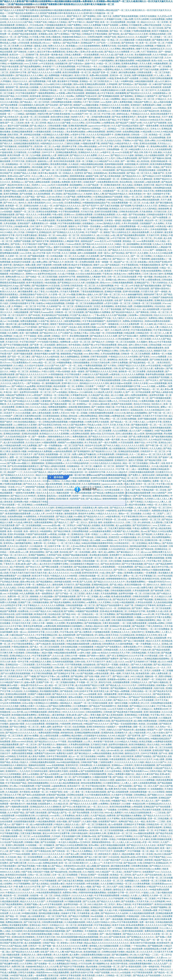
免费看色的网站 (85, 197)
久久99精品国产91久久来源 (107, 161)
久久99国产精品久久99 (41, 611)
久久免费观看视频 (83, 789)
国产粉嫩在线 (90, 454)
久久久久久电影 (118, 28)
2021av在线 (58, 203)
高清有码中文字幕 (37, 632)
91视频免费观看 (49, 443)
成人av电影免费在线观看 (50, 369)
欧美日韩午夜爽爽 (43, 40)
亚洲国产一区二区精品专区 (154, 679)
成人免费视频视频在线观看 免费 (15, 827)
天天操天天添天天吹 (84, 410)
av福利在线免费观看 (63, 451)
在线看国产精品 (8, 138)
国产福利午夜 (66, 105)
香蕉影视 (127, 768)
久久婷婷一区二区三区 (16, 256)
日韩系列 (129, 765)
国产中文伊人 (152, 380)
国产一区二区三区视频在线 (94, 824)
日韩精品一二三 (99, 129)
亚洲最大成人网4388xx (116, 280)
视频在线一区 (151, 676)
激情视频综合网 (53, 383)
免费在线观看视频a (95, 440)
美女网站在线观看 (117, 173)
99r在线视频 (13, 321)
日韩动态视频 (155, 345)
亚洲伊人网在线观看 (15, 845)
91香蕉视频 (144, 715)
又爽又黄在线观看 (111, 623)
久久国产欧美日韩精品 (76, 108)
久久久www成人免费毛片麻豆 (140, 588)
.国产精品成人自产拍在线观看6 (147, 975)
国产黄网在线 (143, 312)
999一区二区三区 (93, 114)
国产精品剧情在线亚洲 (122, 721)
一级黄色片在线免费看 (25, 493)
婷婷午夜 (8, 265)
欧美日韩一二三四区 (156, 822)
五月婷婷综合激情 (40, 771)
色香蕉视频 (130, 164)
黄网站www (31, 274)
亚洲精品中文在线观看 (120, 626)
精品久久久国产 (56, 472)
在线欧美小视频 (19, 451)
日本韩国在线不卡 (20, 570)
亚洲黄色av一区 (84, 404)
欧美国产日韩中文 (133, 872)
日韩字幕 (26, 934)
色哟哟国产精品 (63, 961)
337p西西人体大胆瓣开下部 (51, 410)
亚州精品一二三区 (117, 129)
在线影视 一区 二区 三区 (42, 896)
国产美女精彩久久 (47, 745)
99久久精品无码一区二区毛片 (102, 904)
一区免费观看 (151, 573)
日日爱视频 (98, 789)
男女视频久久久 (38, 440)
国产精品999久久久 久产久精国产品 (56, 333)
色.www (116, 152)
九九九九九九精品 (43, 671)
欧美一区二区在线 (145, 854)
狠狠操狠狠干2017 (34, 961)
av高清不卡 (94, 739)
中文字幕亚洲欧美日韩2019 (134, 517)
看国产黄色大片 (74, 16)
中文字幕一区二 (124, 469)
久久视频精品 (50, 448)
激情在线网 (57, 585)
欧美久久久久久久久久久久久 (126, 87)
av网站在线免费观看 (96, 132)
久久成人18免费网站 (111, 99)
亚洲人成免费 (44, 336)
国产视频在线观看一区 (39, 256)
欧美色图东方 (44, 108)
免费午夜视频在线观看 (143, 75)
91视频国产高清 (54, 750)
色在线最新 (49, 961)
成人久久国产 (136, 431)
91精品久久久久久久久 (107, 514)
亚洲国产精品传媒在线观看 (25, 34)
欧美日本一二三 (17, 55)
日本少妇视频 (115, 561)
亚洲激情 (108, 890)
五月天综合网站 (94, 123)
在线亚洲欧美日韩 (140, 747)
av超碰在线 (132, 389)
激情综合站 (62, 345)
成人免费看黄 (63, 676)
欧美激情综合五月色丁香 (17, 339)
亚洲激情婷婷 (97, 940)
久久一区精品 (100, 928)
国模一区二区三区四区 (144, 727)
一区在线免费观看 (91, 55)
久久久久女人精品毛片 (137, 318)
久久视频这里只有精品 (78, 540)
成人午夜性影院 (17, 567)
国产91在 (163, 753)
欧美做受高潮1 (143, 673)
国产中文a (68, 807)
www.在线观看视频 (158, 383)
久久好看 (54, 967)
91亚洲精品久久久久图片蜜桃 (56, 135)
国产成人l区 (40, 750)
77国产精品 (76, 34)
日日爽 (165, 197)
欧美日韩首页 (164, 363)
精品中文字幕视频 (57, 339)
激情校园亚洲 (71, 514)
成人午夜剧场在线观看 (98, 827)
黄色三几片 (87, 978)
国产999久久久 (11, 203)
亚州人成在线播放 (124, 434)
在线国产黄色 (88, 31)
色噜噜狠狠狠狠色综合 (117, 579)
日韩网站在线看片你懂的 (114, 952)
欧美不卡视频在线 (161, 31)
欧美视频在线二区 (119, 611)
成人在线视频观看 (33, 943)
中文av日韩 (52, 528)
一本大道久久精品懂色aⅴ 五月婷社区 (74, 842)
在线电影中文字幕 (162, 194)
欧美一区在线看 (15, 531)
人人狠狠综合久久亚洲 (159, 777)
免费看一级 (158, 481)
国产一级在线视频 (115, 919)
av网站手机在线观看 (152, 25)
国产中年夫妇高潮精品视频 (43, 641)
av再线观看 (137, 807)
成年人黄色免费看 (41, 537)
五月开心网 (96, 348)
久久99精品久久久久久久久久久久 (70, 700)
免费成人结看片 (28, 706)
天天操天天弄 (12, 342)
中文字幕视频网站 (22, 884)
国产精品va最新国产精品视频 (80, 869)
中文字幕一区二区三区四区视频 (27, 801)
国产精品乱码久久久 (132, 176)
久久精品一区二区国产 (154, 514)
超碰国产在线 (92, 176)
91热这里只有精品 (68, 768)
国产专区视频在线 (9, 146)
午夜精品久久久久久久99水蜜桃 (115, 105)
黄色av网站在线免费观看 (101, 369)
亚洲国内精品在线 (100, 585)
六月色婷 (56, 836)
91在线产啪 (44, 321)
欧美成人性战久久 (20, 762)
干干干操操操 (30, 336)
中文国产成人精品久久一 (82, 315)
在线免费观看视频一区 (130, 226)
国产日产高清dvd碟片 (129, 336)
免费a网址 (5, 244)
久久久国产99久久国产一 (57, 366)
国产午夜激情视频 (100, 209)
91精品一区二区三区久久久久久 (68, 934)
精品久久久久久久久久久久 (96, 49)
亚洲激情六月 (121, 733)
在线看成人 (125, 665)
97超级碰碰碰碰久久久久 (130, 910)
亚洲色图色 (138, 499)
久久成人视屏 (148, 203)
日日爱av (47, 481)
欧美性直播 (146, 244)
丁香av (24, 688)
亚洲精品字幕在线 (48, 90)
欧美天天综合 (113, 635)
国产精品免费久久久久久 (34, 579)
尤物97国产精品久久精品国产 (28, 940)
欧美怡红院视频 (45, 386)
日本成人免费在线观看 (28, 588)
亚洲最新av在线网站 (117, 679)
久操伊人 (32, 52)
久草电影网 (112, 84)
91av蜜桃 (78, 517)
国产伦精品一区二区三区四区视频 (42, 277)
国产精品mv (72, 330)
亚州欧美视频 (43, 297)
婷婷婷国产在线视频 (102, 268)
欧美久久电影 (93, 594)
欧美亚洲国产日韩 (20, 448)
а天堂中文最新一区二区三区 (118, 303)
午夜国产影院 (56, 792)
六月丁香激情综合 (149, 52)
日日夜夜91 (33, 90)
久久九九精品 (156, 448)
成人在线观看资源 (37, 916)
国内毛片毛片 (116, 576)
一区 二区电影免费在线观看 (98, 117)
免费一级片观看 (113, 440)
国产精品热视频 (83, 585)
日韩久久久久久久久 (114, 940)
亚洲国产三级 (25, 602)
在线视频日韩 (62, 64)
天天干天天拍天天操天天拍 (131, 540)
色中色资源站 (75, 345)
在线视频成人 (89, 223)
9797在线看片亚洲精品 (48, 342)
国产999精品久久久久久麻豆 (143, 706)
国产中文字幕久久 (77, 22)
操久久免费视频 (17, 61)
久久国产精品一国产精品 (34, 197)
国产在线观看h (126, 786)
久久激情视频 (106, 961)
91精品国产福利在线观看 (41, 250)
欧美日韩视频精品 (138, 745)
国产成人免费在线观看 (140, 437)
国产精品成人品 (114, 685)
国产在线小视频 (92, 676)
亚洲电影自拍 (124, 608)
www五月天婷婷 (115, 709)
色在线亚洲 (75, 448)
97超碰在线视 (7, 152)
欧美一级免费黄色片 (45, 594)
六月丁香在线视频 (113, 309)
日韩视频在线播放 (41, 602)
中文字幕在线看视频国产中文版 (96, 318)
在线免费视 (162, 170)
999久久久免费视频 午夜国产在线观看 (101, 25)
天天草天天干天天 (135, 798)
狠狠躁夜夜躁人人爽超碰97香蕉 (65, 241)
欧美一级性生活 (31, 531)
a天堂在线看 (24, 43)
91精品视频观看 (127, 602)
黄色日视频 (104, 416)
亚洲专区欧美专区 (90, 573)
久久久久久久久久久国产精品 (159, 925)
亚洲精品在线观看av (55, 463)
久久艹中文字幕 (62, 431)
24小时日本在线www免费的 (148, 869)
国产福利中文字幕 (41, 241)
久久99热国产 (7, 416)
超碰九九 (51, 440)
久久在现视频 (101, 549)
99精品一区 (120, 244)
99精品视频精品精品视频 (92, 164)
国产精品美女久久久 (132, 309)
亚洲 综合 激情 (96, 522)
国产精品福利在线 (59, 872)
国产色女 (116, 117)
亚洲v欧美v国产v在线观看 (127, 78)
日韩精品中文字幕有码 (138, 448)
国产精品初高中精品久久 (117, 194)
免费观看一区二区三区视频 (154, 881)
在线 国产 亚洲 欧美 (124, 300)
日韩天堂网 (85, 641)
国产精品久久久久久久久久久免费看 (45, 72)
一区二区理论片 (69, 525)
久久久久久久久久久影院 (133, 446)
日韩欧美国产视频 (89, 762)
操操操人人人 (98, 641)
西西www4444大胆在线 (23, 742)
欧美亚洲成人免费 (124, 306)
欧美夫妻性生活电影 (61, 117)
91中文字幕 (152, 443)
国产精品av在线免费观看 (67, 928)
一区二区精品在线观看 (18, 970)
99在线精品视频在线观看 (35, 111)
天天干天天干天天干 (103, 851)
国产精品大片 (99, 342)
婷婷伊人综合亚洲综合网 (67, 848)
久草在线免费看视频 (66, 67)
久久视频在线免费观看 (57, 697)
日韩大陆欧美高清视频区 (123, 620)
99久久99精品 (7, 232)
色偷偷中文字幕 (69, 913)
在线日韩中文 (138, 632)
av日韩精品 (10, 756)
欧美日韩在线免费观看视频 (51, 759)
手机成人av (112, 786)
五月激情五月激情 (99, 745)
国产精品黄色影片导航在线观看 (128, 712)
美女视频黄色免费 (143, 55)
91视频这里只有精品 (40, 502)
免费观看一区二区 (63, 777)
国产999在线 (34, 315)
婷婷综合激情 (48, 798)
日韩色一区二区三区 (160, 312)
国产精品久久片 (57, 262)
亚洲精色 (42, 496)
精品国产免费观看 (9, 611)
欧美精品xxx (18, 182)
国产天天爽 (98, 167)
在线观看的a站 (101, 173)
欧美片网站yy (155, 543)
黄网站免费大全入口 (15, 277)
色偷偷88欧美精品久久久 (134, 561)
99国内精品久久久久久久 (52, 144)
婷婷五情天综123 (8, 679)
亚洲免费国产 (120, 851)
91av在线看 (76, 573)
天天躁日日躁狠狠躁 (91, 40)
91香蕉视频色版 (56, 374)
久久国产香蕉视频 (53, 730)
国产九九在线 (86, 582)
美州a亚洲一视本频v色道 (51, 55)
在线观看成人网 (90, 508)
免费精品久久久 (44, 585)
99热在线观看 (44, 830)
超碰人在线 (104, 398)
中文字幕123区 (109, 114)
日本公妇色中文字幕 (84, 691)
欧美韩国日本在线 (151, 579)
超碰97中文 (90, 64)
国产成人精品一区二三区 (30, 490)
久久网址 (88, 351)
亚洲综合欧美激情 (46, 919)
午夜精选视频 (102, 31)
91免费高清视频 (147, 401)
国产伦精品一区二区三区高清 (127, 777)
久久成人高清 (162, 611)
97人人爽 (60, 952)
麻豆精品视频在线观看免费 (138, 493)
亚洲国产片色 (62, 99)
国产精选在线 (145, 496)
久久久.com (123, 662)
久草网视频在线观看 (38, 712)
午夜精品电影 (133, 916)
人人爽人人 (127, 783)
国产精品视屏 (139, 626)
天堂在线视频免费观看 (89, 330)
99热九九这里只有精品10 (98, 922)
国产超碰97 (164, 457)
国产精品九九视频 (65, 517)
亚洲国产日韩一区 (45, 682)
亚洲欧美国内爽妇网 (78, 126)
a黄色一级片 (97, 552)
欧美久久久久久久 (9, 292)
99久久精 (59, 78)
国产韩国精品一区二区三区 (34, 58)
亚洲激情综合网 (74, 141)
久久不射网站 (114, 819)
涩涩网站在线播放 (57, 129)
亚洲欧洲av (81, 295)
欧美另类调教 (108, 525)
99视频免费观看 (161, 64)
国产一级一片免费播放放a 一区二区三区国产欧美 (61, 446)
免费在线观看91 (8, 75)
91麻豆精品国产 (17, 961)
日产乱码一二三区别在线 (109, 43)
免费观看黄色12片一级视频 (44, 223)
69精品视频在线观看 (144, 81)
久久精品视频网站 (41, 164)
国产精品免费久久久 (53, 31)
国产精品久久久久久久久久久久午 (32, 374)
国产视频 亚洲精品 (33, 31)
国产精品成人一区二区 (149, 389)
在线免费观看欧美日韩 (108, 182)
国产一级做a (117, 573)
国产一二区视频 (115, 928)
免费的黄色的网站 (161, 496)
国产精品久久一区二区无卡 (125, 259)
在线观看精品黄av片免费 (155, 949)
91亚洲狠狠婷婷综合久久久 (89, 191)
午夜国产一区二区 (106, 386)
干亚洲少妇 (108, 274)
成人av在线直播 (100, 247)
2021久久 (115, 973)
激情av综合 (96, 434)
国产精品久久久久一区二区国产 (54, 327)
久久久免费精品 (85, 851)
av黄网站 (124, 25)
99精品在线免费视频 (55, 303)
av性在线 (134, 67)
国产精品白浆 (130, 863)
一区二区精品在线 (85, 614)
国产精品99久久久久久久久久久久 (97, 570)
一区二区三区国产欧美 (57, 916)
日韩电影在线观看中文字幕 (160, 215)
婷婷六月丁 (106, 676)
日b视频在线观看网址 (144, 306)
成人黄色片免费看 (37, 756)
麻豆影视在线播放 (33, 309)
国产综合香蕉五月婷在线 (50, 425)
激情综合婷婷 (149, 475)
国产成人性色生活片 (10, 117)
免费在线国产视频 (70, 679)
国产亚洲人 (16, 244)
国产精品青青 (12, 919)
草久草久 (61, 641)
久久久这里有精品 (16, 404)
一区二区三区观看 (39, 138)
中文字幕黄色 (141, 629)
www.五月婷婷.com (162, 525)
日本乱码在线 (24, 508)
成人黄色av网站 (56, 910)
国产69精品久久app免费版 (24, 386)
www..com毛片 (48, 185)
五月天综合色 (108, 434)
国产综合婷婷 (52, 105)
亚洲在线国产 (24, 223)
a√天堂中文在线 (99, 709)
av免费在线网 (50, 626)
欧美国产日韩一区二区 (138, 398)
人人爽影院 (143, 896)
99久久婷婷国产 (160, 493)
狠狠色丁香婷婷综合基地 (62, 324)
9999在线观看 (109, 170)
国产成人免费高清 (83, 632)
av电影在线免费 (153, 182)
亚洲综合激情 (153, 848)
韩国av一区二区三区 (133, 197)
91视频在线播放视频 (161, 570)
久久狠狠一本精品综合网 (134, 804)
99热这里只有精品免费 (27, 747)
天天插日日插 (154, 653)
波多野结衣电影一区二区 (75, 904)
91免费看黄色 (30, 517)
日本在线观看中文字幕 (51, 460)
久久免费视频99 (81, 706)
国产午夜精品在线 (43, 851)
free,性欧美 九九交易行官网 (85, 389)
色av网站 (84, 679)
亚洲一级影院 (14, 599)
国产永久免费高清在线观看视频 (16, 673)
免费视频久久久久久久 (33, 280)
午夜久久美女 (134, 801)
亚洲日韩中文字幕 (18, 72)
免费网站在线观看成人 (140, 466)
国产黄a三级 (6, 401)
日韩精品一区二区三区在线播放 (158, 647)
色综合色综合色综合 (119, 546)
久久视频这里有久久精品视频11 (114, 67)
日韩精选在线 (119, 588)
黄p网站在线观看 (42, 718)
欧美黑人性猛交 (26, 218)
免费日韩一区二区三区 (18, 596)
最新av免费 (55, 158)
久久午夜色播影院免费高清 (98, 795)
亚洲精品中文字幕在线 (101, 907)
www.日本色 (26, 253)
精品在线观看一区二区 (67, 138)
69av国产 (50, 848)
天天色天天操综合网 (100, 363)
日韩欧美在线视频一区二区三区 (94, 576)
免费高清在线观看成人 (155, 931)
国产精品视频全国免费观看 (87, 567)
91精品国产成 (41, 330)
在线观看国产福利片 (108, 822)
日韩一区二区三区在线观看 (13, 780)
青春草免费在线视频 (155, 374)
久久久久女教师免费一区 (132, 324)
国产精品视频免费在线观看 (133, 235)
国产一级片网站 (128, 161)
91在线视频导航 (63, 958)
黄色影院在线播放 (147, 170)
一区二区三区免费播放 (105, 614)
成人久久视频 (117, 395)
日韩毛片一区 (35, 946)
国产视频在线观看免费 (11, 579)
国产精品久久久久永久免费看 (84, 155)
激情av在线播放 (76, 697)
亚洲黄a (142, 827)
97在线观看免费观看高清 (38, 268)
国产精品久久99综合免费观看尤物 (72, 845)
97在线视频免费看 (98, 774)
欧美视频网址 (108, 306)
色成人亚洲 (130, 484)
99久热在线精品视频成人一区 (28, 422)
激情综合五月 (120, 890)
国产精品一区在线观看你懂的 (124, 724)
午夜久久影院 (48, 371)
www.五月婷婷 (31, 64)
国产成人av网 (73, 854)
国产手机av (29, 768)
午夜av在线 (71, 650)
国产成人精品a (117, 585)
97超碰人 (89, 149)
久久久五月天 (147, 952)
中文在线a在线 (37, 25)
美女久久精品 (154, 745)
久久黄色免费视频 (142, 884)
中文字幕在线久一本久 (87, 67)
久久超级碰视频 (80, 309)
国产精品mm (46, 599)
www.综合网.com (119, 398)
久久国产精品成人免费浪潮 (103, 816)
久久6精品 (19, 366)
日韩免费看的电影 (81, 531)
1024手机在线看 (165, 576)
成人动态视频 (7, 697)
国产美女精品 (118, 253)
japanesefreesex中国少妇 (99, 126)
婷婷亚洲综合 (55, 712)
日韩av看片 (125, 351)
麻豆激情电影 (59, 715)
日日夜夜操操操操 (51, 416)
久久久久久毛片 (129, 685)
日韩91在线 (80, 662)
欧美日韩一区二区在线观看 (59, 898)
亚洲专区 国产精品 (84, 173)
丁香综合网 (5, 839)
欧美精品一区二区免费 (160, 135)
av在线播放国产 (42, 505)
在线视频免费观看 (125, 617)
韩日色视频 (38, 167)
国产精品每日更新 (153, 460)
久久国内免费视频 (105, 286)
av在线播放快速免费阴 (101, 531)
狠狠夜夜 (18, 768)
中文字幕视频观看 (49, 881)
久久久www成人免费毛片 (40, 540)
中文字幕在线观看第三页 (96, 697)
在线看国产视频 (54, 289)
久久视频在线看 (128, 40)
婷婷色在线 (77, 724)
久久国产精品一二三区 (148, 955)
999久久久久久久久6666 (74, 712)
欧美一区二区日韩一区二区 (152, 43)
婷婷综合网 (65, 300)
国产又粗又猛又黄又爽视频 (71, 881)
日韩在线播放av (33, 653)
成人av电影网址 (46, 428)
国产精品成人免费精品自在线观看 (16, 528)
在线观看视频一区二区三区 (58, 454)
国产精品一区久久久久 (27, 215)
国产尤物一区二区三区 (93, 141)
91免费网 (63, 978)
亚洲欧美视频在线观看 (161, 839)
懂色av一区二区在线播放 (130, 514)
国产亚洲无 (145, 357)
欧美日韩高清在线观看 (65, 161)
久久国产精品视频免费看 (28, 348)
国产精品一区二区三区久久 (140, 173)
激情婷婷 (142, 789)
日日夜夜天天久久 (164, 472)
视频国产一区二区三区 (25, 212)
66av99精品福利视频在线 (68, 762)
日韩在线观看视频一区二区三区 (81, 605)
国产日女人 (69, 638)
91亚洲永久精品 (33, 629)
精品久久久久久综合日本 (73, 158)
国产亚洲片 (137, 608)
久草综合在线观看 (144, 602)
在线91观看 (40, 289)
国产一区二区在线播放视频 (29, 525)
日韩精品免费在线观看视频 (55, 422)
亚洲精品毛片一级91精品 (52, 209)
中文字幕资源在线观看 (143, 973)
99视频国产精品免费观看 (87, 611)
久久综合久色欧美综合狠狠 (13, 431)
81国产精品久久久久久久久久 (68, 206)
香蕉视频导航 (53, 724)
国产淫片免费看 (165, 961)
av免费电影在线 (118, 416)
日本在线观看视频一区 (161, 229)
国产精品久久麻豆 (121, 676)
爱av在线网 (58, 671)
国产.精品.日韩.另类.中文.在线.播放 (146, 152)
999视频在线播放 (129, 537)
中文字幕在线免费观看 (69, 212)
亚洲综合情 (31, 161)
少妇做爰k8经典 (21, 226)
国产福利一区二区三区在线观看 (61, 69)
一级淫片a (85, 209)
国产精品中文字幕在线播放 (72, 967)
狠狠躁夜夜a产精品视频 (72, 354)
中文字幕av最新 (21, 84)
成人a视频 (91, 866)
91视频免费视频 (77, 422)
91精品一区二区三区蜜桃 (109, 64)
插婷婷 (98, 58)
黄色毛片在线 (105, 682)
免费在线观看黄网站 (126, 188)
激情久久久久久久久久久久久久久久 (49, 854)
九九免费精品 (10, 558)
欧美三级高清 (39, 69)
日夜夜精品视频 (83, 970)
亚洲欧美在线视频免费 (53, 629)
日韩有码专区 (70, 620)
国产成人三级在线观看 (134, 641)
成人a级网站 (110, 552)
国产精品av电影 (104, 588)
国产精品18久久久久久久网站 (96, 798)
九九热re (167, 25)
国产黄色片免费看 (62, 827)
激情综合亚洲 (47, 431)
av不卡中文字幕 (106, 146)
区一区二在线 (76, 366)
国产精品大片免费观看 (79, 916)
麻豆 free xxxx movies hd (129, 558)
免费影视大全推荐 (65, 753)
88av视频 (57, 747)
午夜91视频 (42, 866)
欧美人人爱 (5, 306)
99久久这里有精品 (30, 599)
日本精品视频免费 (164, 922)
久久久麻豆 (145, 839)
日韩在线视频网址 (61, 348)
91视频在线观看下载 (102, 777)
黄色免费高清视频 (59, 164)
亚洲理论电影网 (155, 827)
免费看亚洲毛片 (129, 117)
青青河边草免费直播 (33, 626)
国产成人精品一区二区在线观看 (110, 229)
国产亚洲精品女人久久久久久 (141, 937)
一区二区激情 (150, 898)
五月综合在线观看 (30, 978)
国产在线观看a (128, 901)
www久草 (117, 629)
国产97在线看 (11, 700)
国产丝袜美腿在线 (85, 635)
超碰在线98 (121, 780)
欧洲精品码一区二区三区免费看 (65, 537)
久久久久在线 (120, 377)
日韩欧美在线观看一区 (143, 596)
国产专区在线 (62, 919)
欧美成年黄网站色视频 (11, 197)
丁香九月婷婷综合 (155, 626)
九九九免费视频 (120, 431)
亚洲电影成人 (139, 327)
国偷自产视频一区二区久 (80, 268)
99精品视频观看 (21, 312)
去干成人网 (72, 129)
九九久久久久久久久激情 (24, 839)
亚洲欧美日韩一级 (153, 540)
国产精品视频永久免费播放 (98, 312)
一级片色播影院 (66, 839)
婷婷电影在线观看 (63, 582)
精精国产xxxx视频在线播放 (86, 105)
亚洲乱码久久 (34, 170)
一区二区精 (84, 271)
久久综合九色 (101, 250)
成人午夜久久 (160, 324)
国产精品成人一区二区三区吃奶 (35, 102)
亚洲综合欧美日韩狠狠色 (24, 937)
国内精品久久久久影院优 (135, 167)
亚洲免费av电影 (21, 502)
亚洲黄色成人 (45, 715)
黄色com (152, 342)
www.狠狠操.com (110, 540)
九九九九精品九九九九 (142, 351)
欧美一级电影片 (64, 309)
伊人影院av (100, 635)
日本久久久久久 (102, 28)
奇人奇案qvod (150, 961)
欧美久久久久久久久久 (138, 890)
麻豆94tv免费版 (32, 736)
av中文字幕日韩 (118, 238)
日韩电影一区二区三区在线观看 (121, 342)
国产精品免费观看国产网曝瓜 (42, 520)
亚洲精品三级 (103, 238)
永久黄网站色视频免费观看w (14, 28)
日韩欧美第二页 (110, 558)
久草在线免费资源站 (86, 238)
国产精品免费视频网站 (31, 67)
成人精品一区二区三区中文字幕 (59, 685)
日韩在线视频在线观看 (137, 138)
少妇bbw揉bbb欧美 (101, 404)
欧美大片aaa (144, 907)
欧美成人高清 (74, 570)
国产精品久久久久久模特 (109, 901)
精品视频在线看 (116, 848)
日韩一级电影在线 (151, 967)
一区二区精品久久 (144, 709)
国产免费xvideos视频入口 (19, 463)
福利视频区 (31, 114)
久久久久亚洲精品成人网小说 (127, 268)
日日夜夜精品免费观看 (105, 215)
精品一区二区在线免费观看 (30, 857)
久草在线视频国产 (46, 99)
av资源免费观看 (108, 567)
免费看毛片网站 (147, 336)
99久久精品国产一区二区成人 (110, 872)
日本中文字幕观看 (76, 61)
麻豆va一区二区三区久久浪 (154, 454)
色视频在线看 (87, 848)
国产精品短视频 (36, 469)
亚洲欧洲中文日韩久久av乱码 (19, 129)
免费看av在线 (41, 419)
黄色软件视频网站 (114, 641)
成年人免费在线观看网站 (136, 395)
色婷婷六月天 (78, 117)
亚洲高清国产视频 (161, 750)
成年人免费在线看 (160, 673)
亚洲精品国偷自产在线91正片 (34, 295)
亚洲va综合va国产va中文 (19, 176)
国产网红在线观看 (50, 567)
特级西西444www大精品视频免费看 (53, 973)
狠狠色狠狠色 (84, 407)
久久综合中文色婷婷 (34, 366)
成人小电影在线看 (138, 733)
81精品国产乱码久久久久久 (105, 949)
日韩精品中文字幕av (118, 697)
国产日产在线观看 (71, 200)
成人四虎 (4, 573)
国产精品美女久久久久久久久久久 (99, 469)
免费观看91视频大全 (125, 774)
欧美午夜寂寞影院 (35, 283)
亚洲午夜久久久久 (70, 383)
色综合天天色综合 (142, 404)
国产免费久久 (135, 475)
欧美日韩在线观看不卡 (162, 114)
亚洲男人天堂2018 (61, 413)
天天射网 (144, 478)
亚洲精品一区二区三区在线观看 (137, 108)
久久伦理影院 (159, 792)
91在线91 (161, 733)
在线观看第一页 (96, 309)
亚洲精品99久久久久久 (89, 152)
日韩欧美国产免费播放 (125, 739)
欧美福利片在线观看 (21, 262)
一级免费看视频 (125, 727)
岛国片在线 (159, 688)
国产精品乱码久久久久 (94, 517)
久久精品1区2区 (61, 804)
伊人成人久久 (148, 801)
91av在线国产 (30, 99)
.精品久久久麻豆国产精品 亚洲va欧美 (153, 774)
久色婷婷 (88, 194)
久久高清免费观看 (42, 194)
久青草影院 (70, 910)
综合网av (71, 96)
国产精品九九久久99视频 (122, 508)
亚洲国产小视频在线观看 (40, 694)
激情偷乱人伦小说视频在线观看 (150, 155)
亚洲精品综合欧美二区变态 (88, 306)
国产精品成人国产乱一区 (60, 813)
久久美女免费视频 (28, 108)
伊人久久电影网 (61, 955)
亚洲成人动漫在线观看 (58, 58)
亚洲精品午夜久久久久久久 (53, 271)
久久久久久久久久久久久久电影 (130, 762)
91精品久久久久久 (57, 739)
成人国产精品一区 (46, 819)
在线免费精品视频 (131, 132)
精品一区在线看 (130, 218)
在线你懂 (73, 407)
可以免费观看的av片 (22, 363)
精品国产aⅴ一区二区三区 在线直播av (131, 262)
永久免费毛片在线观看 (28, 558)
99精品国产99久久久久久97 (96, 724)
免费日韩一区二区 (32, 49)
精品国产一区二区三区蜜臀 (20, 40)
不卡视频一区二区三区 (87, 682)
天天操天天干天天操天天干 (25, 369)
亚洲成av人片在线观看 (47, 238)
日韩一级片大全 (104, 16)
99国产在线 (26, 872)
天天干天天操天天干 (96, 662)
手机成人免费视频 (9, 973)
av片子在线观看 (114, 241)
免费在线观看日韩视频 (49, 733)
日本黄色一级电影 (113, 220)
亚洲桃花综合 (78, 534)
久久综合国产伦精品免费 (12, 842)
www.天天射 (58, 665)
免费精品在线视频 (22, 537)
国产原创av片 (49, 309)
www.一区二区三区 (12, 890)
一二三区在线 (160, 813)
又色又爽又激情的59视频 (120, 528)
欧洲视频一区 (53, 360)
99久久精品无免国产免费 (47, 768)
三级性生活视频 (72, 144)
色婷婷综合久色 (104, 599)
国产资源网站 (90, 16)
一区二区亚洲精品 (25, 505)
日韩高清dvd (135, 810)
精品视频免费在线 (156, 517)
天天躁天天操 (77, 431)
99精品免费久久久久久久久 (142, 149)
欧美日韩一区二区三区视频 (67, 591)
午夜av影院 (58, 215)
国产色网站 (26, 286)
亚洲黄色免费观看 (85, 215)
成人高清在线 (143, 161)
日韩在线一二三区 (140, 135)
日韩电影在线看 (111, 650)
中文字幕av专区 (155, 561)
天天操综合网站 (38, 970)
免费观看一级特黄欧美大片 (22, 297)
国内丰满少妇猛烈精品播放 (90, 69)
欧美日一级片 (99, 919)
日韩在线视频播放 (81, 363)
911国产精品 (138, 141)
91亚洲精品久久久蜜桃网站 (46, 703)
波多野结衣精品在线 (47, 274)
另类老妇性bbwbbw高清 (75, 866)
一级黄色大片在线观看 (73, 747)
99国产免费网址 (75, 25)
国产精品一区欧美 (44, 591)
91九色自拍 (17, 691)
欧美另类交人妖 (102, 691)
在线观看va (74, 771)
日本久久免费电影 (14, 99)
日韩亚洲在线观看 (104, 377)
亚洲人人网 (99, 194)
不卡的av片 (17, 111)
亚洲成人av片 (10, 561)
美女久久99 (139, 878)
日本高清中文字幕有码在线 (147, 407)
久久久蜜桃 (143, 253)
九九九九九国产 (161, 964)
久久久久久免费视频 (19, 19)
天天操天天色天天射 (21, 623)
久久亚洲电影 (27, 46)
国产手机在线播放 (137, 215)
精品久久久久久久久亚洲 (100, 87)
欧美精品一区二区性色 (121, 875)
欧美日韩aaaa (79, 898)
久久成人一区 (46, 206)
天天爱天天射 (147, 292)
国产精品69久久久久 (81, 300)
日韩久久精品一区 (99, 528)
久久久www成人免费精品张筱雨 (43, 863)
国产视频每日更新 (161, 40)
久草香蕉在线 (61, 428)
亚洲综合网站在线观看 (16, 694)
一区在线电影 (33, 209)
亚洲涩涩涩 (114, 537)
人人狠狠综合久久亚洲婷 (26, 425)
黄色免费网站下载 (87, 138)
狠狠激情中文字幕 (71, 887)
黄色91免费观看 (45, 955)
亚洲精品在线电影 (158, 34)
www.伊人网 (149, 614)
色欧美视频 (123, 706)
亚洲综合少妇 (165, 443)
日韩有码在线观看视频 (91, 188)
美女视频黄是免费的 (19, 925)
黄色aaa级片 (52, 789)
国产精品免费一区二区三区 (68, 798)
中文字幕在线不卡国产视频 (35, 244)
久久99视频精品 (31, 691)
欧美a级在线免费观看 (121, 596)
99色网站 (102, 756)
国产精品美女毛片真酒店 (125, 599)
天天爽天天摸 (151, 457)
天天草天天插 (18, 161)
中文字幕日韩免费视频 (42, 673)
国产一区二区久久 (79, 522)
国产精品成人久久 (67, 907)
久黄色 (52, 138)
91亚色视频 (13, 594)
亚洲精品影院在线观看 (129, 451)
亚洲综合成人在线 (113, 167)
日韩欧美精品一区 (89, 854)
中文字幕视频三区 (148, 576)
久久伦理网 (60, 623)
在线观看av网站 (49, 617)
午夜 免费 (52, 81)
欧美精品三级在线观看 (75, 759)
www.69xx (17, 739)
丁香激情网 (104, 389)
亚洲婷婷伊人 (12, 771)
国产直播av (161, 937)
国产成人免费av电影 (15, 629)
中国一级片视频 (145, 277)
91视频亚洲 (49, 28)
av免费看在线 (108, 123)
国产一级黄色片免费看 (81, 19)
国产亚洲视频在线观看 (109, 96)
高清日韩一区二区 (43, 146)
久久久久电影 (32, 398)
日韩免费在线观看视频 (53, 922)
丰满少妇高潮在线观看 (96, 792)
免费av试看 (105, 638)
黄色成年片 (13, 377)
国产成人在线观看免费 (156, 638)
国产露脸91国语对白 (160, 289)
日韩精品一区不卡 (60, 336)
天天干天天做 (162, 700)
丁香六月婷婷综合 (159, 283)
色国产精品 (89, 520)
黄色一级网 (116, 673)
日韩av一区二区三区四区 (40, 875)
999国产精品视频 (145, 599)
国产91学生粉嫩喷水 (82, 777)
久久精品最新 (12, 792)
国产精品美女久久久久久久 (139, 93)
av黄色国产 (38, 395)
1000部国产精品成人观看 (21, 975)
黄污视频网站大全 (101, 964)
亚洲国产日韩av (76, 428)
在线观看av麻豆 (58, 884)
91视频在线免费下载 (91, 144)
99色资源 (118, 961)
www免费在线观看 (146, 241)
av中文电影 (135, 286)
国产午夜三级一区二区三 (160, 413)
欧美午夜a (43, 173)
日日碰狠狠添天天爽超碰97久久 (15, 440)
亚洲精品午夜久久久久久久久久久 (26, 481)
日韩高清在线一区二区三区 (83, 286)
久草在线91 (132, 28)
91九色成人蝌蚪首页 (24, 522)
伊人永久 (104, 937)
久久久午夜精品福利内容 (78, 463)
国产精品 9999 (69, 614)
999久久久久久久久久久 (104, 339)
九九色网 (62, 61)
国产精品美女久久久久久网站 (30, 75)
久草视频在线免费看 (144, 300)
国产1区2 (111, 656)
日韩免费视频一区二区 (117, 149)
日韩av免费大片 (47, 588)
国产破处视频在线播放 (151, 286)
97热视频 (100, 671)
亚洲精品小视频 (102, 591)
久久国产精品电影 (74, 351)
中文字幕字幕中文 (50, 49)
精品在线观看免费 (141, 232)
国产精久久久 (7, 144)
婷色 (112, 958)
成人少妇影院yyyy (83, 579)
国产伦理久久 (120, 570)
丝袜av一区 (67, 608)
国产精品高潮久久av (73, 194)
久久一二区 (135, 454)
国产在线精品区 (113, 265)
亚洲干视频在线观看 (24, 354)
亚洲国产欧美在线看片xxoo (136, 771)
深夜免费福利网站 (73, 321)
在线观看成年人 (45, 804)
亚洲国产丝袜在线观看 (122, 404)
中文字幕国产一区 (94, 232)
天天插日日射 (160, 212)
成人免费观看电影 (14, 478)
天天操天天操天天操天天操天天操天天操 (28, 573)
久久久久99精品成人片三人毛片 (101, 158)
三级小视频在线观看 (11, 955)
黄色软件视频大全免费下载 (47, 354)
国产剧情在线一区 (130, 43)
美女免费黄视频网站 (161, 537)
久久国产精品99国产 (112, 860)
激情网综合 (113, 360)
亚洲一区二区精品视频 (158, 819)
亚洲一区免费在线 (14, 830)
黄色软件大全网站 (87, 514)
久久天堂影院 (22, 96)
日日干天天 (135, 893)
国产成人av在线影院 (50, 774)
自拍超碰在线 (90, 665)
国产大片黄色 (110, 366)
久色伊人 (101, 975)
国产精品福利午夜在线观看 (90, 650)
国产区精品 (24, 37)
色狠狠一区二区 (146, 830)
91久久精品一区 (163, 241)
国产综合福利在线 (154, 875)
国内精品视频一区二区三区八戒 (38, 259)
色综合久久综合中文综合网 (63, 297)
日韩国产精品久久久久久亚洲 (131, 366)
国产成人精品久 (56, 419)
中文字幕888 (163, 898)
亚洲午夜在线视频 (131, 292)
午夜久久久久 (165, 970)
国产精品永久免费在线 (46, 61)
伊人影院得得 (143, 164)
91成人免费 (105, 620)
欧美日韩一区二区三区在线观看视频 (37, 377)
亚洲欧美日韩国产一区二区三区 (97, 629)
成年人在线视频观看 (87, 253)
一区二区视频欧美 (46, 845)
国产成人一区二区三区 (55, 167)
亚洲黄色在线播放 (100, 958)
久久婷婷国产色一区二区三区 (60, 306)
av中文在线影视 (154, 366)
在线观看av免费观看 (61, 182)
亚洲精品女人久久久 (121, 632)
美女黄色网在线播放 (76, 132)
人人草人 (88, 742)
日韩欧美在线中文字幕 (43, 700)
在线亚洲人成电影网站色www (66, 40)
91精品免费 (146, 132)
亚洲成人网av (73, 52)
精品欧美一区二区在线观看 (16, 896)
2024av (99, 223)
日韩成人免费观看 (73, 55)
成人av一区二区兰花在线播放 (82, 756)
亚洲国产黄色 (126, 878)
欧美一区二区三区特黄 (36, 123)
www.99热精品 (160, 108)
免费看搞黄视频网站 (58, 407)
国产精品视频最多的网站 (118, 747)
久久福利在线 (87, 392)
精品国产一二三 (15, 472)
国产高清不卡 (145, 158)
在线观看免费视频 (59, 268)
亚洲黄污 (30, 61)
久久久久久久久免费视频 (133, 374)
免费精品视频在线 (14, 922)
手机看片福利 (45, 389)
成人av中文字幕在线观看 (51, 904)
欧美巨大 (125, 410)
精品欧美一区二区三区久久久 (116, 428)
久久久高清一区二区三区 (19, 69)
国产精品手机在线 (164, 833)
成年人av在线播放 (31, 774)
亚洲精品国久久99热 (133, 961)
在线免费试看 (43, 380)
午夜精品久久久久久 (140, 114)
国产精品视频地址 (45, 582)
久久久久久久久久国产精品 (20, 22)
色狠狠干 (57, 599)
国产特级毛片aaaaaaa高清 (42, 312)
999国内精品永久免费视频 (142, 46)
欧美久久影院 (83, 816)
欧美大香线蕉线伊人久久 (40, 203)
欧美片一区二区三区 (146, 484)
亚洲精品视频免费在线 (67, 152)
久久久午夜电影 (160, 55)
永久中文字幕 (134, 679)
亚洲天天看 (149, 185)
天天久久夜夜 (146, 64)
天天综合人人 (164, 144)
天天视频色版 (91, 931)
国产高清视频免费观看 (134, 638)
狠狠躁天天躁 (160, 351)
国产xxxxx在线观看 (88, 694)
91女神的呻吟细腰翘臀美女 (78, 78)
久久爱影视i (158, 522)
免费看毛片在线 (109, 46)
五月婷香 (65, 286)
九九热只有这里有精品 (50, 87)
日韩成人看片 (91, 688)
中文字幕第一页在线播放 (89, 226)
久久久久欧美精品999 (155, 410)
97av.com (167, 303)
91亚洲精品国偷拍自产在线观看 (108, 197)
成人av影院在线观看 (50, 736)
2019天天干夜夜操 (55, 514)
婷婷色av (146, 570)
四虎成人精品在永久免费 (97, 626)
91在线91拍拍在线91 (90, 617)
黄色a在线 (123, 345)
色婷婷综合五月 (158, 49)
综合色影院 (123, 46)
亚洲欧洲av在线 (89, 836)
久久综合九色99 (33, 443)
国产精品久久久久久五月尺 (140, 759)
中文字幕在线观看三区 (95, 747)
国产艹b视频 (30, 676)
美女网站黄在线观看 (99, 555)
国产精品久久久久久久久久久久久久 (125, 250)
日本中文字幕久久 (113, 218)
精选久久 (119, 69)
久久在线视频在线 (102, 765)
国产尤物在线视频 (62, 250)
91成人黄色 (105, 573)
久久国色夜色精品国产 (47, 839)
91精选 (110, 78)
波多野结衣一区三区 (97, 360)
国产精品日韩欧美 (62, 531)
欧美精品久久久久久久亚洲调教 (55, 434)
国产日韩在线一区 (61, 851)
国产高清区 (39, 454)
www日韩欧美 (55, 111)
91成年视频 (21, 540)
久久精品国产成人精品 (99, 395)
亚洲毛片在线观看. (101, 422)
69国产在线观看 (134, 416)
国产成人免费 (52, 552)
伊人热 (133, 955)
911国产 (134, 496)
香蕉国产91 (153, 730)
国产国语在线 (166, 380)
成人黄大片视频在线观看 (40, 688)
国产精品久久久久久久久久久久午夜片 (50, 229)
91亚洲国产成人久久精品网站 (126, 531)
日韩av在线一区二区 (64, 668)
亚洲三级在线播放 (152, 712)
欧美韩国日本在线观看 (16, 875)
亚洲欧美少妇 (22, 407)
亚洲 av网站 (151, 141)
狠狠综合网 (63, 155)
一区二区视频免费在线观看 (77, 940)
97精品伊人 (102, 138)
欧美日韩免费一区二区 (18, 155)
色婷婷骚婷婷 (7, 366)
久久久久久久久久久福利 (43, 508)
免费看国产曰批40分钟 (87, 96)
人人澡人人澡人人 (18, 638)
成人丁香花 (40, 292)
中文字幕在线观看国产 (27, 93)
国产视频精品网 (155, 946)
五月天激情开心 (50, 907)
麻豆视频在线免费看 (125, 61)
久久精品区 (74, 164)
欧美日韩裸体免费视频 (161, 164)
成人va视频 (95, 540)
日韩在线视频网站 (74, 520)
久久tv (146, 250)
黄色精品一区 (129, 241)
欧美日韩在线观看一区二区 (87, 750)
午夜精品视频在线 (20, 647)
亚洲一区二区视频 (85, 161)
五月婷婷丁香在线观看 (65, 191)
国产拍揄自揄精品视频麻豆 (32, 511)
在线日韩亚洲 (127, 756)
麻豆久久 (58, 940)
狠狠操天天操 (92, 961)
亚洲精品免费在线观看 (95, 84)
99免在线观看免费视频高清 (49, 893)
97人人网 (135, 52)
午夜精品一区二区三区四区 (18, 860)
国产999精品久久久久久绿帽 (26, 401)
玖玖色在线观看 (101, 878)
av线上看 (115, 235)
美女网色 (4, 978)
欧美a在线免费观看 (135, 925)
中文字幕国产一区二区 (128, 120)
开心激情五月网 (108, 617)
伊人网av (14, 786)
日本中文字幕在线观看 (57, 756)
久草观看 (81, 440)
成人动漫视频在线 (118, 448)
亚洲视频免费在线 (22, 697)
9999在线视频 (137, 247)
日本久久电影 (39, 528)
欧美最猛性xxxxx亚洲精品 (36, 739)
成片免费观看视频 (37, 81)
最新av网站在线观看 (40, 949)
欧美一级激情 (78, 371)
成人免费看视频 (33, 200)
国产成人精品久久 (38, 126)
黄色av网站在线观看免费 (148, 200)
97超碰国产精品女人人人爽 (75, 120)
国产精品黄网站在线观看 (53, 650)
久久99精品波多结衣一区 (76, 472)
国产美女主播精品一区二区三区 (25, 727)
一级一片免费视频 (143, 644)
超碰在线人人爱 (49, 155)
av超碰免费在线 (53, 318)
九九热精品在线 (128, 635)
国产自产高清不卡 (91, 206)
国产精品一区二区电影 (16, 916)
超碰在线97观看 (17, 724)
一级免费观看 (41, 975)
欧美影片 (109, 271)
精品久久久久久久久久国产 (33, 901)
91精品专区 (11, 608)
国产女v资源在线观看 (131, 967)
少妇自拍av (72, 271)
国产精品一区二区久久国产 (147, 786)
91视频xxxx (140, 617)
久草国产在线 (133, 549)
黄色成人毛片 (7, 887)
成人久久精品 (103, 235)
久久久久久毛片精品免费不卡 (100, 135)
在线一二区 (69, 792)
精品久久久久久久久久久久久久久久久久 (111, 943)
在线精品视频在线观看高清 (27, 144)
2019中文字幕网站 (124, 836)
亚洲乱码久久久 (29, 955)
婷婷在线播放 (145, 67)
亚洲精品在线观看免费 (85, 588)
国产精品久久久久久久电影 (107, 410)
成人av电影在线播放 (163, 102)
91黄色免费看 (45, 215)
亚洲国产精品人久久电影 (26, 173)
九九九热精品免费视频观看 (140, 688)
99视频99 (69, 410)
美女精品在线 (161, 277)
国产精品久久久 (121, 700)
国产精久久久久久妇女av (132, 659)
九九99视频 (36, 155)
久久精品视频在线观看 (75, 922)
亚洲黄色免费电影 (130, 64)
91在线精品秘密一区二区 (108, 179)
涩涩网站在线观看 (75, 795)
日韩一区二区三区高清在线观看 (122, 277)
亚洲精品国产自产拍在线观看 (157, 807)
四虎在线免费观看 (156, 371)
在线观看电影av (160, 93)
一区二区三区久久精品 (70, 543)
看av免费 (109, 789)
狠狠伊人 (73, 226)
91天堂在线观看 (126, 443)
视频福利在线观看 (37, 765)
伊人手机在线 (91, 443)
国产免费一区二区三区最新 (87, 839)
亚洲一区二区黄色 (73, 629)
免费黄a (126, 321)
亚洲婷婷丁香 (32, 55)
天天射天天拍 (97, 813)
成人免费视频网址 (22, 167)
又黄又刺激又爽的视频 (31, 833)
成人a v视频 (86, 887)
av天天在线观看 (147, 700)
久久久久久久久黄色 (80, 348)
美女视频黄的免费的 (49, 691)
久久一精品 (140, 822)
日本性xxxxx (57, 620)
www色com (117, 534)
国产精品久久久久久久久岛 (65, 694)
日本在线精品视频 (69, 647)
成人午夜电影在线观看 (142, 768)
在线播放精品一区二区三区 (18, 164)
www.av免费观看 (159, 357)
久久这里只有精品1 (45, 958)
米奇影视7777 (49, 67)
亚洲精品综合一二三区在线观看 (20, 665)
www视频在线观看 (49, 978)
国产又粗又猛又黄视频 (113, 289)
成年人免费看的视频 (123, 102)
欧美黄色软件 (164, 943)
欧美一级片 (166, 848)
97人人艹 (20, 487)
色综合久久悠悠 (107, 780)
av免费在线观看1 (110, 226)
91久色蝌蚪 (13, 333)
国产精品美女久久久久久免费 (104, 336)
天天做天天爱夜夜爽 (81, 247)
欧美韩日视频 (90, 327)
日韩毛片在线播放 (148, 16)
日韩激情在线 (122, 454)
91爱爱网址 (108, 69)
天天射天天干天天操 (113, 863)
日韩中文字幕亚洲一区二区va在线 (111, 520)
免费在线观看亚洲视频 (22, 753)
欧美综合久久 (133, 487)
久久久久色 (120, 413)
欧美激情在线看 (86, 925)
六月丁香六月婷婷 (91, 102)
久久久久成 (58, 656)
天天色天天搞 (87, 212)
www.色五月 (100, 241)
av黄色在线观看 (102, 673)
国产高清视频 (16, 591)
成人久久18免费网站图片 (82, 58)
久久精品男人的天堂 (120, 330)
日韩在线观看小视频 (58, 126)
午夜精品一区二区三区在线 (151, 28)
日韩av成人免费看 (23, 869)
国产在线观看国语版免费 (92, 771)
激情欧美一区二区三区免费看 (132, 371)
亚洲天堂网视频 (11, 194)
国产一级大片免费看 (108, 443)
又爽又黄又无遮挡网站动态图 (28, 416)
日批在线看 (139, 182)
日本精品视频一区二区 (61, 256)
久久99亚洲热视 (165, 141)
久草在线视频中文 (125, 339)
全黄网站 (80, 386)
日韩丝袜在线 (20, 90)
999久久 (71, 878)
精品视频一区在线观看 (133, 220)
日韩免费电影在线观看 (62, 102)
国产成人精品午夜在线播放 (133, 505)
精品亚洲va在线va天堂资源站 (134, 857)
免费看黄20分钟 (161, 709)
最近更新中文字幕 (70, 377)
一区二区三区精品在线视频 (30, 608)
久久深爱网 (77, 49)
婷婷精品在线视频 (32, 135)
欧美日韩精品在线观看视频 (134, 819)
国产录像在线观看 (72, 31)
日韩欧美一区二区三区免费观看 (136, 354)
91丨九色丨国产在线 (131, 490)
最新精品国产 (87, 241)
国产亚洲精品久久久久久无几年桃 (69, 232)
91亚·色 (33, 570)
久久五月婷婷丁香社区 (119, 247)
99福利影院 (111, 511)
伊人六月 (145, 703)
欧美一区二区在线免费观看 (113, 22)
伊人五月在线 (144, 537)
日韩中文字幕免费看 (112, 108)
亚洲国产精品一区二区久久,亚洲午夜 (81, 419)
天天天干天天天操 (25, 671)
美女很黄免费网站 (137, 348)
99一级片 (148, 194)
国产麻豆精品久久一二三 (128, 552)
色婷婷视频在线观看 (114, 164)
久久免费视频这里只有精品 (65, 964)
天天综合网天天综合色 (18, 848)
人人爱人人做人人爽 (54, 857)
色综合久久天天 (8, 810)
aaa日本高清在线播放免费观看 (75, 774)
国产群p (41, 789)
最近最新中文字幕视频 (68, 81)
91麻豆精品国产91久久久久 (22, 635)
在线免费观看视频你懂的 (141, 964)
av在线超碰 (125, 973)
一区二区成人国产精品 (37, 910)
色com (124, 440)
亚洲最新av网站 (153, 632)
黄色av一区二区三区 (145, 99)
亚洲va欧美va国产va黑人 (27, 564)
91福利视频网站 (107, 61)
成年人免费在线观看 (72, 599)
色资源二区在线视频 (148, 724)
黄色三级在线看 (151, 718)
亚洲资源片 (136, 105)
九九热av (156, 244)
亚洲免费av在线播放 (134, 573)
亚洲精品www (59, 688)
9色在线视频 (51, 283)
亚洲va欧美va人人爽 (19, 552)
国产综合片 (150, 564)
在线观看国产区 (26, 146)
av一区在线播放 (91, 934)
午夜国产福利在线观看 (37, 534)
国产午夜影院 (43, 324)
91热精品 (125, 896)
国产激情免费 (157, 591)
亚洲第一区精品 (109, 839)
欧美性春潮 (36, 96)
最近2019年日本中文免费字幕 (56, 833)
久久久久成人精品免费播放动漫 (65, 783)
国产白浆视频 (26, 194)
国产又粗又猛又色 (32, 922)
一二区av (61, 869)
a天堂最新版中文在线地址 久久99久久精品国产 (105, 736)
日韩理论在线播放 (147, 685)
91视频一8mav (37, 448)
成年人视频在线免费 (124, 146)
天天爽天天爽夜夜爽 (121, 111)
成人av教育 (63, 448)
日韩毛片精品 (156, 771)
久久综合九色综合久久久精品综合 (106, 463)
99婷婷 (60, 638)
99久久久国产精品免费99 (74, 425)
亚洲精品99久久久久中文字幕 (130, 656)
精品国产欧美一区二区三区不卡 (142, 90)
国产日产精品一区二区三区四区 (71, 594)
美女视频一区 (133, 22)
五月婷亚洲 (22, 756)
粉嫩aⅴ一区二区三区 (54, 351)
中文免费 (134, 700)
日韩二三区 (131, 522)
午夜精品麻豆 (67, 75)
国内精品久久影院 (112, 223)
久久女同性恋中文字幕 (12, 605)
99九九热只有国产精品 (135, 940)
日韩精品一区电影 (75, 688)
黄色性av (117, 931)
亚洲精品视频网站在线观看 (87, 733)
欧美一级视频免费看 (108, 694)
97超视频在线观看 (102, 632)
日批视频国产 (146, 223)
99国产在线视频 (102, 973)
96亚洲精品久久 (17, 274)
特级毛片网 (43, 114)
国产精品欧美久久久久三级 (104, 451)
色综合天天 (100, 149)
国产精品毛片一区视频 (108, 665)
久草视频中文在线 (113, 19)
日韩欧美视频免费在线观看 (101, 413)
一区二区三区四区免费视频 (71, 90)
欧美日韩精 (118, 753)
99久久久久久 (109, 188)
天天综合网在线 (87, 377)
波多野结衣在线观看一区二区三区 (36, 392)
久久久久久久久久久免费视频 (141, 780)
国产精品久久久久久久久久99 (137, 934)
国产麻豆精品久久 (83, 753)
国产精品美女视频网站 (61, 602)
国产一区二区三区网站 (142, 256)
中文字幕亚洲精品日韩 (47, 635)
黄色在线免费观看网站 (92, 783)
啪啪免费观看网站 (47, 93)
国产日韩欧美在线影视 (60, 114)
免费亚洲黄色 (135, 274)
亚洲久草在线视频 (16, 534)
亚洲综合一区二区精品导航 (57, 395)
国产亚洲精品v (60, 540)
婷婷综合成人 (123, 114)
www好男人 (56, 816)
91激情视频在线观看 (36, 898)
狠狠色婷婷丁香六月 (153, 295)
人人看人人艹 (96, 863)
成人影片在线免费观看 (14, 443)
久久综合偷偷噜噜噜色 (90, 46)
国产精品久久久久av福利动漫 (46, 357)
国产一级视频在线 (158, 250)
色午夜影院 (25, 792)
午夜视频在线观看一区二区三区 (16, 836)
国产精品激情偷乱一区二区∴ (143, 363)
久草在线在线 (7, 167)
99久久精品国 (137, 676)
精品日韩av (61, 570)
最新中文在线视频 (62, 247)
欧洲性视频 (28, 419)
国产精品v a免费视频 (120, 691)
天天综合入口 (165, 836)
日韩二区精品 (60, 469)
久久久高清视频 (24, 413)
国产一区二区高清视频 (80, 552)
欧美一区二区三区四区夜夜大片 (74, 863)
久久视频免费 (25, 576)
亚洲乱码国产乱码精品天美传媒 (69, 149)
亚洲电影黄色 (22, 179)
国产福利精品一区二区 (69, 617)
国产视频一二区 (118, 798)
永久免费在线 (33, 650)
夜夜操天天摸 (72, 280)
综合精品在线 (55, 614)
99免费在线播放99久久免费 (113, 90)
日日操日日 (98, 19)
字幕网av (127, 141)
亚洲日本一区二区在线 (120, 75)
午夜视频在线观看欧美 (56, 25)
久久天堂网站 (105, 602)
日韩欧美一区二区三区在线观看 (147, 303)
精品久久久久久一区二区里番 (155, 22)
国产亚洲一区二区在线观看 (43, 345)
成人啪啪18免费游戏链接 (145, 721)
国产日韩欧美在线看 (160, 360)
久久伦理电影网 (158, 901)
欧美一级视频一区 (104, 262)
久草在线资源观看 (46, 517)
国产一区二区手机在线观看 (138, 392)
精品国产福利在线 (65, 28)
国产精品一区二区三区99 (160, 508)
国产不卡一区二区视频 (88, 596)
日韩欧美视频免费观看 (123, 283)
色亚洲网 (151, 611)
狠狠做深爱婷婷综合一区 (104, 842)
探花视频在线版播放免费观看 (82, 179)
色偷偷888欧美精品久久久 (74, 37)
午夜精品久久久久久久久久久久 (20, 893)
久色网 (88, 422)
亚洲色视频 (51, 970)
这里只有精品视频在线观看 (113, 845)
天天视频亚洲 (135, 25)
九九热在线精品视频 (163, 602)
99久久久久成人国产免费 (112, 55)
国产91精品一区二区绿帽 (21, 851)
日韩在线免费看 (100, 448)
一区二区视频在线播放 (65, 682)
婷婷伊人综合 (45, 709)
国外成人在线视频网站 (137, 413)
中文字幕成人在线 (132, 534)
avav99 (100, 327)
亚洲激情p (93, 120)
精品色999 (12, 185)
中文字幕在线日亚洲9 (96, 786)
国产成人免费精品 (127, 481)
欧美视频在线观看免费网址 (25, 715)
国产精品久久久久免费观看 (117, 52)
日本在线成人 (59, 132)
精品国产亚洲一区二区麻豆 (105, 72)
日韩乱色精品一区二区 (142, 691)
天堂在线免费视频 (115, 333)
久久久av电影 (79, 256)
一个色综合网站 (139, 946)
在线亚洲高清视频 (66, 970)
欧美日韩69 (115, 564)
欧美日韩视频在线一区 (135, 585)
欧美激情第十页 (93, 860)
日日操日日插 (149, 594)
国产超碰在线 (103, 866)
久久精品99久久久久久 (18, 78)
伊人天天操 (19, 232)
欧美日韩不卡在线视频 (98, 759)
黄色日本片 (15, 978)
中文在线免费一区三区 (91, 558)
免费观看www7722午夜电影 (25, 327)
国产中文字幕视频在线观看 (16, 345)
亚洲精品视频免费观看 (22, 132)
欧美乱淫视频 (146, 742)
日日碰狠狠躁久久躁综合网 (32, 105)
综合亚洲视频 (79, 727)
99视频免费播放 (64, 363)
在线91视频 (62, 822)
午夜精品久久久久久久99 (87, 638)
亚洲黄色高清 (135, 579)
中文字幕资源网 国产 (42, 656)
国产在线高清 (27, 289)
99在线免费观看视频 (74, 857)
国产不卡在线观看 (81, 401)
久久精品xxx (42, 706)
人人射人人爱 (87, 591)
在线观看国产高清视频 (159, 377)
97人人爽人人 (58, 108)
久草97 (145, 777)
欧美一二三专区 (98, 730)
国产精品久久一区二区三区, (140, 238)
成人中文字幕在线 (106, 93)
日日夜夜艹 (91, 386)
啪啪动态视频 (71, 671)
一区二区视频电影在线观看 (27, 16)
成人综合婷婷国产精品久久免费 (90, 685)
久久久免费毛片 (21, 641)
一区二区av (62, 179)
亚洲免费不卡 (116, 555)
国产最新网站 (127, 96)
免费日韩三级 (18, 967)
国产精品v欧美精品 (140, 428)
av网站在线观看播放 (102, 753)
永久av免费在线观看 (44, 191)
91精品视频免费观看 (46, 822)
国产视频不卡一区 (20, 824)
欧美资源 (114, 878)
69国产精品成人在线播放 (89, 525)
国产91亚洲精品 (62, 34)
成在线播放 (141, 730)
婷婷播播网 (121, 93)
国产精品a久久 (15, 280)
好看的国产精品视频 (56, 795)
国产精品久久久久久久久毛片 (102, 437)
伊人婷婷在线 (144, 522)
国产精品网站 (77, 676)
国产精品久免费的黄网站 (60, 706)
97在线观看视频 (144, 188)
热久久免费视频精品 (70, 357)
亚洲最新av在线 (46, 34)
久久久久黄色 (53, 632)
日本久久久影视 (57, 244)
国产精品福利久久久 (81, 958)
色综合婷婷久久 (88, 235)
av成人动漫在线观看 (134, 457)
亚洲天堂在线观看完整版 (106, 212)
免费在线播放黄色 (156, 348)
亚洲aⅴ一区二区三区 (62, 389)
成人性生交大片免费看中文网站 (54, 564)
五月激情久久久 (95, 890)
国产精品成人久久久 (117, 297)
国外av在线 (78, 84)
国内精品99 (19, 265)
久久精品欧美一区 (39, 546)
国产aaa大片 (138, 875)
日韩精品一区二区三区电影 (119, 975)
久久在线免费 (93, 256)
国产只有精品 (137, 502)
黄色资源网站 (36, 84)
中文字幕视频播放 (134, 898)
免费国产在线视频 (22, 241)
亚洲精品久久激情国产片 (146, 96)
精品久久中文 (105, 931)
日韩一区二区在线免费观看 (79, 339)
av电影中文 (106, 152)
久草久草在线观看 (130, 223)
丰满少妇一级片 (11, 392)
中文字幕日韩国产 (28, 342)
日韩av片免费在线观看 (127, 158)
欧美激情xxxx (104, 111)
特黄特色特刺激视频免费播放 (93, 893)
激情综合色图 (99, 579)
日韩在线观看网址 (94, 712)
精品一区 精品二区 (110, 40)
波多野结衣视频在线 (118, 745)
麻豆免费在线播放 (128, 72)
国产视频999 (158, 158)
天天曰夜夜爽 (145, 750)
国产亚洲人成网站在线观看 (38, 182)
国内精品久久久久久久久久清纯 (95, 383)
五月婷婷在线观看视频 (63, 662)
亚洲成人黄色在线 (57, 330)
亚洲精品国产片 (88, 43)
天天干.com (87, 448)
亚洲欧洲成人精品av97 (84, 380)
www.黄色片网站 (92, 354)
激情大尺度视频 (136, 460)
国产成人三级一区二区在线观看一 (40, 478)
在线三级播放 (125, 887)
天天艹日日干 (92, 61)
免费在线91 (160, 369)
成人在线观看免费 (151, 309)
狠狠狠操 (34, 596)
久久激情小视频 (90, 822)
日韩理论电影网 (95, 37)
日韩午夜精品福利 (80, 833)
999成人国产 (35, 179)
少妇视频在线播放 (28, 919)
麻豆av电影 (13, 685)
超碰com (96, 653)
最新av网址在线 (28, 582)
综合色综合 (66, 49)
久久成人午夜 (111, 910)
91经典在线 (160, 226)
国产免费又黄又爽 (18, 863)
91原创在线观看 (11, 120)
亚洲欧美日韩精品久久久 (138, 129)
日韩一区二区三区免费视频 (75, 369)
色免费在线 (24, 611)
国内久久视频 (83, 910)
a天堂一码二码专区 (151, 842)
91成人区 (18, 336)
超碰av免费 (30, 682)
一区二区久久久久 (100, 807)
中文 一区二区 (122, 286)
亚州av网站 (94, 845)
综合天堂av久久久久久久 (17, 668)
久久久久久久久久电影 (83, 896)
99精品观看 (130, 333)
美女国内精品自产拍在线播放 (55, 315)
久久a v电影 (122, 215)
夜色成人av (151, 668)
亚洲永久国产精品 (108, 120)
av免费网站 (65, 736)
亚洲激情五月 (121, 460)
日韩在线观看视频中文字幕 (128, 386)
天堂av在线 (105, 801)
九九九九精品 (10, 588)
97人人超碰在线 (19, 549)
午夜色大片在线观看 (49, 300)
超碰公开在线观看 (40, 860)
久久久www (104, 155)
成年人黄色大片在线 (138, 345)
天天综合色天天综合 (129, 401)
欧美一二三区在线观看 (35, 499)
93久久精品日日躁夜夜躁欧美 (138, 813)
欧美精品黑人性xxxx (40, 43)
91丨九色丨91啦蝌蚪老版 (122, 81)
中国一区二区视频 (79, 413)
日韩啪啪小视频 (32, 842)
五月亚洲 (85, 730)
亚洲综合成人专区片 (39, 925)
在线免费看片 (131, 750)
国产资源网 (126, 206)
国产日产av (6, 739)
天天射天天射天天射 (46, 937)
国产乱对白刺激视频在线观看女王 (24, 466)
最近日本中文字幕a (160, 567)
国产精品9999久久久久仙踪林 (115, 913)
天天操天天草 (153, 235)
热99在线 (64, 552)
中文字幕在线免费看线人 (24, 644)
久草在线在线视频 (52, 608)
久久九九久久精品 (39, 407)
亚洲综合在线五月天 (138, 440)
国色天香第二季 (15, 135)
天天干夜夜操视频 (74, 665)
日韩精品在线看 (92, 90)
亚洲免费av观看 (150, 910)
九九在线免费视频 (157, 138)
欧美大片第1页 (82, 75)
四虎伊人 (36, 185)
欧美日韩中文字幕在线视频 (143, 943)
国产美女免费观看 (9, 105)
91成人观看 (159, 759)
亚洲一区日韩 (114, 756)
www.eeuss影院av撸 (51, 525)
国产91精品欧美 (44, 644)
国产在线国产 (75, 822)
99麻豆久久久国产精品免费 (96, 374)
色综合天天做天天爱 (154, 58)
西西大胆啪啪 (165, 676)
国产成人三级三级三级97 (96, 857)
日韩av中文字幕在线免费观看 (125, 922)
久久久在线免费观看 (36, 724)
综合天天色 (149, 191)
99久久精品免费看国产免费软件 (104, 659)
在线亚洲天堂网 (92, 881)
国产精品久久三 (62, 522)
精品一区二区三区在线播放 (136, 463)
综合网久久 (120, 392)
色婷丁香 (129, 605)
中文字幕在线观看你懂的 (70, 223)
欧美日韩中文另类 (158, 478)
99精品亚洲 (57, 611)
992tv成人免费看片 (9, 511)
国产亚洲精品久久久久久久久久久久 (18, 475)
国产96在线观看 (164, 765)
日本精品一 (53, 543)
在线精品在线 (137, 410)
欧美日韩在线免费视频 (120, 807)
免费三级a (18, 309)
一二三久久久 (95, 170)
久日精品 (144, 78)
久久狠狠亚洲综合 (112, 783)
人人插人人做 (141, 508)
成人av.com (146, 552)
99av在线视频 (97, 916)
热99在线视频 (22, 617)
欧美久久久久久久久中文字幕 (21, 149)
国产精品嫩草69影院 (10, 964)
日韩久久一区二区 (67, 238)
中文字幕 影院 (7, 869)
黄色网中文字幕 (70, 146)
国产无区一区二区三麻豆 (19, 357)
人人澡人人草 (39, 514)
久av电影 (57, 146)
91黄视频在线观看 (43, 132)
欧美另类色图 (89, 975)
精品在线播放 (129, 854)
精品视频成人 (22, 138)
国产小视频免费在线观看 (17, 807)
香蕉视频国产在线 (9, 218)
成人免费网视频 (52, 75)
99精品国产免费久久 (143, 102)
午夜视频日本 (30, 830)
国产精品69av (84, 129)
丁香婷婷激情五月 (84, 878)
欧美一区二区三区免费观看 (65, 830)
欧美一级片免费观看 (29, 333)
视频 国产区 (159, 173)
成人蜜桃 (95, 913)
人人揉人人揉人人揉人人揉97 (36, 620)
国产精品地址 (18, 398)
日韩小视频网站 (144, 481)
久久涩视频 (125, 946)
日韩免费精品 (140, 795)
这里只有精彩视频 (25, 614)
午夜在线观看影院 (118, 759)
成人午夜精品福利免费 (11, 446)
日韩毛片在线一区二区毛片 (82, 229)
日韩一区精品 (154, 167)
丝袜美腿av (162, 685)
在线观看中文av (34, 907)
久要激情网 (46, 401)
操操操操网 (163, 209)
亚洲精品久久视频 (12, 247)
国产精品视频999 (40, 286)
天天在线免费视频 (109, 594)
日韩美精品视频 (139, 653)
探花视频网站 (76, 185)
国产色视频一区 (142, 146)
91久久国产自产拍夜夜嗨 (155, 123)
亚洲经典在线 (94, 108)
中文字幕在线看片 (73, 374)
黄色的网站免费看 (159, 146)
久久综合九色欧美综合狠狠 (89, 274)
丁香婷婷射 (104, 688)
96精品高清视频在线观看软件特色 (98, 543)
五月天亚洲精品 (21, 141)
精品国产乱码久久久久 (97, 898)
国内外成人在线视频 (29, 87)
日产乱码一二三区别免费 (56, 226)
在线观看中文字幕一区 (25, 585)
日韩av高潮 (31, 789)
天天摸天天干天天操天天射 (155, 416)
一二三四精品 (18, 114)
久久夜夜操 (159, 534)
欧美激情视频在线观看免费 (18, 514)
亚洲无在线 (56, 188)
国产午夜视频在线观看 (161, 398)
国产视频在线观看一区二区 (63, 404)
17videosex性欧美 (73, 244)
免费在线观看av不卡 (133, 647)
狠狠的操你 (62, 745)
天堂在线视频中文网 (71, 836)
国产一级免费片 (163, 801)
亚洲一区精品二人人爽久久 (98, 534)
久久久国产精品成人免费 (146, 836)
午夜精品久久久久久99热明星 (64, 576)
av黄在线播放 (131, 830)
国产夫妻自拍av (76, 64)
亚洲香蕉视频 (22, 250)
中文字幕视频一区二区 (139, 851)
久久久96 (167, 975)
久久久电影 (123, 437)
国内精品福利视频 (154, 434)
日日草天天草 (41, 129)
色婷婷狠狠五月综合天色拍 (79, 167)
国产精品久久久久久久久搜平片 (31, 360)
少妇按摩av (133, 315)
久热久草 (129, 289)
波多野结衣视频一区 (159, 395)
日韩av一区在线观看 (51, 120)
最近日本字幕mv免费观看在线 (51, 52)
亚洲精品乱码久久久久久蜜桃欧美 (46, 807)
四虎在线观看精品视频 (42, 934)
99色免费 (57, 265)
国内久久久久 (57, 321)
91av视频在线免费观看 (144, 833)
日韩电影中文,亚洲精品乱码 (39, 232)
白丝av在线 (27, 703)
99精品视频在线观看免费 (78, 644)
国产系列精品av (126, 84)
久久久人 (157, 644)
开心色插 (158, 238)
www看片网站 (24, 679)
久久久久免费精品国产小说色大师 (135, 650)
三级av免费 (128, 19)
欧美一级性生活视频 (118, 703)
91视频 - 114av (7, 16)
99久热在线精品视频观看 (102, 460)
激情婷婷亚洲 (107, 739)
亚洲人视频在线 (54, 37)
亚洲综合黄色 (143, 739)
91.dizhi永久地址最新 (158, 546)
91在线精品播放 (38, 848)
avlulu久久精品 (137, 970)
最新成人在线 (41, 46)
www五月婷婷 (76, 99)
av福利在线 (87, 819)
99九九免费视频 (30, 446)
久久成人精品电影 (161, 466)
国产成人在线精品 (41, 884)
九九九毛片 (25, 771)
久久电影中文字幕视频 (122, 795)
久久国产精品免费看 (79, 528)
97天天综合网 (85, 964)
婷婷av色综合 (56, 860)
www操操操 (133, 520)
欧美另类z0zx (38, 351)
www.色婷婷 (106, 102)
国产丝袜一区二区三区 (81, 919)
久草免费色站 (69, 816)
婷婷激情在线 (67, 733)
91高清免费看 (62, 185)
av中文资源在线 (47, 64)
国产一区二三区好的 (15, 123)
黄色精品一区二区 (47, 235)
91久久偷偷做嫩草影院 (132, 295)
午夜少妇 (14, 108)
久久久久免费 (41, 218)
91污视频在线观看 (73, 901)
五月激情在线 (20, 152)
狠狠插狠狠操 (38, 463)
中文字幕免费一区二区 (29, 659)
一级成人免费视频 (9, 490)
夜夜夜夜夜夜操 (78, 176)
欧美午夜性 (77, 182)
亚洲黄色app (77, 457)
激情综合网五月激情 (59, 771)
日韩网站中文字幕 (136, 280)
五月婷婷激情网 (99, 78)
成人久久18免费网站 (62, 401)
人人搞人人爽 (153, 327)
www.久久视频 (149, 386)
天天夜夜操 (20, 650)
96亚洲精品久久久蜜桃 (41, 662)
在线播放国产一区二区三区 (116, 191)
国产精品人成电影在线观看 (111, 457)
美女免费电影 (111, 327)
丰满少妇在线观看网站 (152, 271)
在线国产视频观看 (45, 777)
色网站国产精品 (126, 822)
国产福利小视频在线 (159, 682)
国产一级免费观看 (64, 588)
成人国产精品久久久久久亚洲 (134, 34)
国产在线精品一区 (36, 383)
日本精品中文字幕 (137, 611)
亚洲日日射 (54, 975)
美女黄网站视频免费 (79, 336)
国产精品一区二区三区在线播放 (20, 238)
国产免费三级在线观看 (37, 813)
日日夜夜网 (68, 750)
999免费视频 (14, 688)
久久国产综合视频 (39, 339)
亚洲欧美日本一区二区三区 (120, 833)
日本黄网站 (123, 810)
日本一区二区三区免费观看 (65, 875)
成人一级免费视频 (141, 469)
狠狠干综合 (140, 443)
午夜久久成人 (140, 422)
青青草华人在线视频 (26, 220)
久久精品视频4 (47, 596)
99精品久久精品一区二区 (119, 668)
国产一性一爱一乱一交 (157, 940)
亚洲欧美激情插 (123, 135)
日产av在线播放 (60, 392)
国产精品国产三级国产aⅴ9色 (129, 123)
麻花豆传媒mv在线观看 (121, 383)
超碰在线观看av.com (66, 440)
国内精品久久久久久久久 (54, 96)
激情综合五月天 (132, 753)
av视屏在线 (115, 374)
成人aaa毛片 (128, 629)
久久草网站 (116, 49)
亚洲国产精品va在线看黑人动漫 (18, 191)
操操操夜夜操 (24, 351)
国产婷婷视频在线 (93, 623)
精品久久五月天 (154, 641)
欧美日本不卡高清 (41, 576)
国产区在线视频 (48, 842)
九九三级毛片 (119, 318)
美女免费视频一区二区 (12, 318)
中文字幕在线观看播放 (142, 330)
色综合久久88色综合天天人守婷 (115, 653)
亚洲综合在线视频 (148, 144)
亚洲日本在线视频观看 (145, 765)
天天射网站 (33, 549)
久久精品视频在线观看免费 (36, 158)
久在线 (115, 602)
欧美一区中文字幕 (20, 662)
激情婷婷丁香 (12, 87)
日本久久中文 (78, 961)
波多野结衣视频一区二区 (130, 594)
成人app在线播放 (123, 525)
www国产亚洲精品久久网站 (106, 351)
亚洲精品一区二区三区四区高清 (94, 81)
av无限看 (61, 93)
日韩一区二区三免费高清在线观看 (24, 721)
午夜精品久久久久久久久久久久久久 (39, 878)
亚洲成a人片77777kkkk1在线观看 (15, 854)
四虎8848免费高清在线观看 (158, 321)
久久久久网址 (79, 123)
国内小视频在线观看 (55, 280)
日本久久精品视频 (64, 84)
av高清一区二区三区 (81, 342)
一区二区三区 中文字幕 (35, 306)
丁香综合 (83, 875)
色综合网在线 (126, 182)
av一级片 (105, 330)
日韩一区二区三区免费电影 (93, 200)
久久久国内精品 (150, 209)
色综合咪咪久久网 (98, 833)
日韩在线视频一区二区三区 (95, 561)
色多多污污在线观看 (17, 170)
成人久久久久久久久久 (41, 19)
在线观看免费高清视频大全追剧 (96, 955)
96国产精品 (70, 952)
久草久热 (48, 469)
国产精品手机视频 (27, 866)
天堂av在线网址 (61, 176)
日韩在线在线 (146, 315)
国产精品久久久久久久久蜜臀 (84, 804)
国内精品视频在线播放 (49, 913)
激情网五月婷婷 (114, 132)
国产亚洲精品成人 (40, 679)
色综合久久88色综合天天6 (152, 120)
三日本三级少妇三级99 (153, 274)
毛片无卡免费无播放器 (27, 235)
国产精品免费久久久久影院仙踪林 (90, 668)
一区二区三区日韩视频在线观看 (29, 730)
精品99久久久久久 (126, 37)
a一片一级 (67, 111)
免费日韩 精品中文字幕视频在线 (77, 265)
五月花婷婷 (17, 931)
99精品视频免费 (143, 61)
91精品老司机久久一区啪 (127, 144)
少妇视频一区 (64, 534)
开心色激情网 (151, 798)
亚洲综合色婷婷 (31, 206)
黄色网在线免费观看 (56, 579)
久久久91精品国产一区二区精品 (83, 398)
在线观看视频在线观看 (25, 822)
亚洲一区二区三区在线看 (161, 747)
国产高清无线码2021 (142, 525)
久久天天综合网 (66, 789)
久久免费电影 (34, 152)
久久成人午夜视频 (66, 274)
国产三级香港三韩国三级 (103, 407)
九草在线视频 (10, 223)
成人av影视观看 (116, 824)
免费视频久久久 (132, 881)
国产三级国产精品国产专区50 (26, 271)
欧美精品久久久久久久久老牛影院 (125, 209)
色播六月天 (161, 401)
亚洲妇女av (74, 392)
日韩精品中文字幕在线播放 (95, 34)
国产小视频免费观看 (94, 218)
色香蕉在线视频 (19, 469)
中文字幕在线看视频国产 (94, 321)
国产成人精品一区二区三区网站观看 (35, 561)
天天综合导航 (45, 747)
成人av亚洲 (139, 434)
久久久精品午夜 (29, 247)
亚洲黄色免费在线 (87, 671)
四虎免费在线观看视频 (34, 318)
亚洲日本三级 (73, 641)
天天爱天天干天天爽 (163, 952)
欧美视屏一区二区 (14, 206)
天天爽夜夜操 (140, 887)
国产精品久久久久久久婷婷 (100, 700)
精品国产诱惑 (93, 22)
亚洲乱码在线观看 (30, 434)
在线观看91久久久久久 (114, 522)
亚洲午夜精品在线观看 (133, 931)
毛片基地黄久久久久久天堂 (145, 206)
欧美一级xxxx (20, 632)
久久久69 (145, 87)
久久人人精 (26, 229)
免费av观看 (31, 265)
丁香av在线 (100, 315)
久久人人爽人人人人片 (42, 176)
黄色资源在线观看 (18, 520)
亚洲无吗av (9, 543)
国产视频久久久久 (93, 428)
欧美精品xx (36, 371)
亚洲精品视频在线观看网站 (157, 659)
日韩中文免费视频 (120, 363)
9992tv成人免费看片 (114, 813)
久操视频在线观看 (25, 330)
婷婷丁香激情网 (45, 265)
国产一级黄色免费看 (150, 126)
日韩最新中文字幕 (111, 348)
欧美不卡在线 (119, 925)
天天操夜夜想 (67, 567)
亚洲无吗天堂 (72, 765)
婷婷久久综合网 (36, 28)
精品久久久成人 (73, 824)
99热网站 (77, 102)
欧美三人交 (112, 662)
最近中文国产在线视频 (18, 126)
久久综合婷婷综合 (117, 549)
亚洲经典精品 (131, 715)
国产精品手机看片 (71, 43)
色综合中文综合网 (94, 446)
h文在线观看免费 (164, 149)
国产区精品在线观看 (115, 671)
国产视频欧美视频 (73, 561)
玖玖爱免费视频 (80, 170)
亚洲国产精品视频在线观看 (75, 555)
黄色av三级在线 (124, 904)
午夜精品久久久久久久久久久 (85, 801)
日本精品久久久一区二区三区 (63, 925)
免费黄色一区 (158, 354)
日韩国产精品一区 (51, 943)
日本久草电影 (77, 943)
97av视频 (71, 295)
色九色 (79, 952)
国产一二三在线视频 (151, 736)
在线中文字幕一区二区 (59, 546)
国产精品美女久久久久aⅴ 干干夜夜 (126, 718)
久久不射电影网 (116, 898)
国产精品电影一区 (143, 84)
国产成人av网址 (114, 768)
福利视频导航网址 (24, 543)
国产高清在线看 (142, 289)
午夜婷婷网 (66, 724)
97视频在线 (160, 46)
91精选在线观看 (144, 40)
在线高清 (62, 878)
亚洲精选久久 (22, 25)
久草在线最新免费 (106, 454)
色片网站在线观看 (71, 730)
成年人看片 (167, 736)
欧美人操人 (29, 591)
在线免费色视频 (15, 517)
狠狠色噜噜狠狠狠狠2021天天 (124, 827)
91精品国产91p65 (8, 819)
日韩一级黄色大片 (46, 570)
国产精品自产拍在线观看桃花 (130, 58)
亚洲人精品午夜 (8, 540)
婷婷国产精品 (108, 144)
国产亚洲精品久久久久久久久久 (115, 256)
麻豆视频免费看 (26, 292)
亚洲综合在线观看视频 (47, 212)
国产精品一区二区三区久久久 (14, 555)
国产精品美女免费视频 (11, 777)
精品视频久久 (89, 599)
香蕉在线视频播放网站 (39, 783)
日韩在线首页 (102, 869)
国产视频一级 (49, 946)
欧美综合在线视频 (163, 904)
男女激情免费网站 (65, 220)
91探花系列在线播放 (84, 28)
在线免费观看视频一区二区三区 (126, 203)
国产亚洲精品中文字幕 (65, 673)
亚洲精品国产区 (142, 283)
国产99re (60, 520)
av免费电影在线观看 (163, 742)
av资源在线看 (100, 819)
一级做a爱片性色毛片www (159, 582)
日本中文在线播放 (61, 19)
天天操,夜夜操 (146, 212)
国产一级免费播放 (75, 931)
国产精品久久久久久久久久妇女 (142, 845)
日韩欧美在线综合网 (129, 212)
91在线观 (125, 152)
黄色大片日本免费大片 (42, 827)
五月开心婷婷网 (142, 19)
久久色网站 (159, 223)
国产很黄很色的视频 (71, 318)
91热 (140, 863)
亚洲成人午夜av (82, 333)
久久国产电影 (70, 197)
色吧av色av (11, 508)
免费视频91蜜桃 (131, 928)
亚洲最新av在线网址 (50, 659)
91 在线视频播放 (156, 789)
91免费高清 (135, 703)
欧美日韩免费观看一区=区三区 (77, 72)
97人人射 (151, 733)
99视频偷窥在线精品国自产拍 (96, 203)
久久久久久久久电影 (10, 706)
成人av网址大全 (104, 259)
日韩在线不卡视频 (41, 872)
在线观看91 (150, 958)
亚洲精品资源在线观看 (27, 428)
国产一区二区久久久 (52, 887)
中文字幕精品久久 (32, 605)
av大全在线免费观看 (27, 819)
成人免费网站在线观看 (83, 250)
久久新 (134, 896)
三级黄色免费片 (106, 762)
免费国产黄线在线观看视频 (126, 16)
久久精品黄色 (53, 292)
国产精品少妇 (69, 87)
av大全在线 (135, 842)
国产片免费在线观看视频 (153, 558)
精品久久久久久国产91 (156, 762)
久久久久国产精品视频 (116, 315)
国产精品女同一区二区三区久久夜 (137, 369)
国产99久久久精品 (112, 446)
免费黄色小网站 (156, 318)
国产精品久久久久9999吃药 (24, 496)
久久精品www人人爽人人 (156, 502)
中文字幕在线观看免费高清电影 (55, 457)
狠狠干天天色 (143, 49)
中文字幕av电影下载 (82, 949)
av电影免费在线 (113, 517)
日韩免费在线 (86, 765)
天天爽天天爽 (7, 653)
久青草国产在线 (54, 555)
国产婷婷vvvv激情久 (97, 656)
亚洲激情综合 (137, 321)
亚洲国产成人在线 (153, 197)
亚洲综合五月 (29, 777)
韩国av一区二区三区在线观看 (158, 608)
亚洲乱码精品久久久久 (20, 656)
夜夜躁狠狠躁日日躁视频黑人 (71, 626)
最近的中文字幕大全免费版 (159, 617)
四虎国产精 (88, 345)
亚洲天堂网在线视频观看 (161, 78)
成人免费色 (82, 87)
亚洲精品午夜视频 (113, 292)
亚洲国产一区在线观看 (99, 875)
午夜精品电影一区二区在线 (154, 490)
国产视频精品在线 (30, 300)
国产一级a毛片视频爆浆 (111, 934)
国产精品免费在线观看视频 (104, 970)
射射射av (65, 943)
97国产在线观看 (43, 786)
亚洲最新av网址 (72, 209)
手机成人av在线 (95, 425)
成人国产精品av (81, 718)
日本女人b (155, 129)
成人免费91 (75, 955)
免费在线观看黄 (140, 623)
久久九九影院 (72, 709)
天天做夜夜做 (84, 913)
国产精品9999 (59, 709)
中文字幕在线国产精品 (16, 783)
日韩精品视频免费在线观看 (43, 762)
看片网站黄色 (16, 49)
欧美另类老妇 (136, 194)
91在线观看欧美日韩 (26, 816)
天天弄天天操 (143, 901)
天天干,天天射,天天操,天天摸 (117, 425)
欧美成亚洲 (156, 87)
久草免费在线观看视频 (79, 745)
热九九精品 (128, 185)
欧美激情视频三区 (92, 952)
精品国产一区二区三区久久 (35, 890)
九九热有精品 (101, 848)
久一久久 (162, 668)
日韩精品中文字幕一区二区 (92, 280)
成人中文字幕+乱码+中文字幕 (47, 253)
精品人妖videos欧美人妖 (112, 750)
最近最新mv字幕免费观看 (42, 78)
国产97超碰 (46, 348)
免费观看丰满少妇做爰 (138, 297)
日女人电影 (5, 750)
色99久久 (23, 203)
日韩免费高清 (108, 644)
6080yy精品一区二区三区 (68, 235)
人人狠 (166, 333)
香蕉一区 (80, 792)
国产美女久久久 (33, 567)
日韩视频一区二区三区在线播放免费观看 (85, 303)
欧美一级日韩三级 (9, 324)
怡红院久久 (157, 404)
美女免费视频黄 (75, 742)
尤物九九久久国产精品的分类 (146, 111)
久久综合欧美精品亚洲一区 (18, 437)
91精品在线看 (148, 226)
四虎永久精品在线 (45, 149)
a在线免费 (19, 31)
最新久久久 (64, 528)
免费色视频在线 (80, 437)
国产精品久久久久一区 (106, 608)
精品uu (87, 943)
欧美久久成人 (25, 185)
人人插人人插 (97, 271)
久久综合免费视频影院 (115, 916)
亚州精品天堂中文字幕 (14, 268)
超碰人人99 (93, 295)
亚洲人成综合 (7, 585)
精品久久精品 (128, 99)
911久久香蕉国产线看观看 (85, 111)
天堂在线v (132, 789)
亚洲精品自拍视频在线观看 (68, 508)
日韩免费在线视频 (140, 866)
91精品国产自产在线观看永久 (109, 647)
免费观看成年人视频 (152, 105)
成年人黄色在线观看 (42, 413)
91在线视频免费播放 (137, 377)
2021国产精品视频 (85, 673)
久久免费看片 (125, 327)
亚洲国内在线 (108, 733)
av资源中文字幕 (78, 135)
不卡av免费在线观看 (46, 220)
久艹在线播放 (110, 810)
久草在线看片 (144, 511)
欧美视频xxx (72, 46)
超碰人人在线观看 (98, 679)
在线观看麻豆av (47, 558)
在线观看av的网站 (157, 623)
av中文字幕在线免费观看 (105, 345)
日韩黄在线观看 (145, 72)
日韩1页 (117, 369)
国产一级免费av (40, 437)
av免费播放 (9, 179)
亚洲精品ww (164, 206)
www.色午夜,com (19, 712)
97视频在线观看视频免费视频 (82, 259)
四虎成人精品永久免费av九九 (104, 401)
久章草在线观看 (17, 200)
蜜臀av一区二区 (131, 576)
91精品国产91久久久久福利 (73, 360)
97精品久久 (161, 99)
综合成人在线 (76, 327)
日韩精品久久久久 (140, 682)
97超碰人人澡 (148, 893)
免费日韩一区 (40, 543)
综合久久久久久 (20, 81)
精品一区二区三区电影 (161, 851)
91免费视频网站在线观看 (13, 928)
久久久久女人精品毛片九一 (14, 383)
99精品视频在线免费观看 (65, 653)
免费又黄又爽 (90, 457)
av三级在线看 (39, 697)
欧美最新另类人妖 (82, 807)
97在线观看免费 (27, 786)
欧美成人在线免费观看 (62, 718)
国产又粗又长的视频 (149, 69)
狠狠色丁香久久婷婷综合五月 (118, 232)
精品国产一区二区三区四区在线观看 (91, 703)
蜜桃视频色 (91, 93)
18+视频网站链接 (15, 64)
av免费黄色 (92, 602)
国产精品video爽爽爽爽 (84, 608)
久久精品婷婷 (151, 970)
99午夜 (70, 579)
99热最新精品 (48, 928)
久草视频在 (6, 81)
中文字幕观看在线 (130, 265)
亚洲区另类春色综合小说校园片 (101, 727)
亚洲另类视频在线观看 (161, 428)
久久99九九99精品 (117, 138)
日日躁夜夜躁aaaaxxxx (162, 884)
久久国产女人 (145, 218)
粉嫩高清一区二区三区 (104, 466)
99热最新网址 (46, 531)
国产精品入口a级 (143, 567)
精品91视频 (47, 653)
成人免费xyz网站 (40, 262)
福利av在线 (104, 508)
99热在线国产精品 (115, 200)
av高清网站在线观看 (80, 434)
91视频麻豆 (148, 431)
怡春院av (40, 303)
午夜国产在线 (41, 22)
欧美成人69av (121, 274)
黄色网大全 (58, 561)
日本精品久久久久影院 (88, 620)
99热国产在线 (110, 37)
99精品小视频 (97, 910)
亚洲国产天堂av (45, 247)
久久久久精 (15, 913)
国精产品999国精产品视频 (57, 511)
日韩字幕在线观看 (99, 357)
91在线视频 (31, 845)
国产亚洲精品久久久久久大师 (71, 283)
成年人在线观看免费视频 (145, 783)
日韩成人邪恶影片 (62, 896)
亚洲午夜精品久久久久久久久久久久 (135, 694)
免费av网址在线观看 (99, 75)
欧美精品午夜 (41, 614)
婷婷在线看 (118, 907)
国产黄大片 (131, 253)
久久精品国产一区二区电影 (148, 37)
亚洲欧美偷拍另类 (113, 185)
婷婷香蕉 (149, 860)
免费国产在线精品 (143, 756)
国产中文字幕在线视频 (133, 564)
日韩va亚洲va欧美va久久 (133, 380)
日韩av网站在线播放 (88, 146)
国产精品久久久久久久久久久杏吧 (56, 549)
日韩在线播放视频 (135, 958)
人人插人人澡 (123, 842)
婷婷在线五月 (105, 854)
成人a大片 (160, 81)
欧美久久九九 (7, 650)
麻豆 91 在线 (125, 949)
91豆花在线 (55, 286)
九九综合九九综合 (113, 141)
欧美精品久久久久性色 (147, 635)
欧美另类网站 (79, 602)
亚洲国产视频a (31, 904)
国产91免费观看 (160, 218)
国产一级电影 (161, 292)
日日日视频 (130, 200)
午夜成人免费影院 (141, 528)
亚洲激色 (139, 185)
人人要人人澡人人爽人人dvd (76, 460)
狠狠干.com (99, 265)
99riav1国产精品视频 (52, 200)
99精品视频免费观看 (10, 745)
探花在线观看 (59, 644)
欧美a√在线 (157, 61)
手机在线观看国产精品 (22, 750)
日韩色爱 (108, 712)
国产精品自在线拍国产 (127, 170)
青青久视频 (96, 715)
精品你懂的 (77, 736)
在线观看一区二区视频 (163, 671)
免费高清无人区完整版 (135, 848)
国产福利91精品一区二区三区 (56, 801)
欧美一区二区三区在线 (88, 780)
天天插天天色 (129, 673)
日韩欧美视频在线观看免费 (142, 472)
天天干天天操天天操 (74, 218)
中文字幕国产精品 (158, 857)
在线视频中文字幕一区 (118, 893)
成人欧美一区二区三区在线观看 (35, 117)
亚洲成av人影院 (26, 718)
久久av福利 (49, 84)
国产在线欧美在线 (118, 937)
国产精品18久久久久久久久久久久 (98, 244)
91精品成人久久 (33, 928)
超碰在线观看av (159, 259)
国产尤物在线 (20, 52)
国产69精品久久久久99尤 (67, 558)
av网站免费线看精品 (88, 416)
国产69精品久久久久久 (160, 866)
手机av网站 (105, 419)
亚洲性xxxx (70, 215)
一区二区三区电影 (162, 72)
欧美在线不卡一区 (76, 786)
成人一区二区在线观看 (61, 949)
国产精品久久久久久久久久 (53, 16)
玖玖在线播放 (108, 58)
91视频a (124, 348)
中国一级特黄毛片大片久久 (29, 810)
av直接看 (161, 697)
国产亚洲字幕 (134, 736)
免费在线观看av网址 (28, 389)
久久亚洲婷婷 (157, 232)
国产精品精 (147, 534)
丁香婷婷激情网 (96, 220)
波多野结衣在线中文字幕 (82, 973)
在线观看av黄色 (13, 300)
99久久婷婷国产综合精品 (38, 404)
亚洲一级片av (104, 253)
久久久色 (129, 55)
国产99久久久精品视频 (142, 665)
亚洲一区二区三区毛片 (30, 120)
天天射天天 (69, 585)
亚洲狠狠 (85, 357)
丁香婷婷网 (145, 259)
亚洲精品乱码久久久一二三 (37, 188)
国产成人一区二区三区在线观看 (45, 647)
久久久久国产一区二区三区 (13, 907)
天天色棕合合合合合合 (11, 620)
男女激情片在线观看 (152, 810)
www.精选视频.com (28, 410)
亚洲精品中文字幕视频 (135, 824)
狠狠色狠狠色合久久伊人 (138, 229)
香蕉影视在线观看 (150, 268)
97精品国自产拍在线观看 (42, 668)
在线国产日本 (86, 928)
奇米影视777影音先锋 (104, 742)
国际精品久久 (67, 703)
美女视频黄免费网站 (136, 582)
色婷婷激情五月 (114, 321)
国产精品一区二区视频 (120, 31)
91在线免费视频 (158, 19)
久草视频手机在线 (79, 395)
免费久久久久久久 (57, 46)
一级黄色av (56, 43)
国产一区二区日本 (29, 745)
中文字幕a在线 (163, 614)
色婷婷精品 (36, 617)
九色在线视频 (134, 570)
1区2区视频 (48, 940)
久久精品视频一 (79, 827)
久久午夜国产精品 (16, 813)
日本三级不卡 (37, 226)
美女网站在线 (75, 872)
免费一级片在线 (147, 922)
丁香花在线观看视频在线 (92, 292)
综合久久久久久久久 (163, 315)
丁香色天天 (9, 564)
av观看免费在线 (154, 280)
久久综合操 (11, 857)
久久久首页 (117, 638)
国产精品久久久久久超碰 (122, 155)
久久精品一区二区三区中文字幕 (92, 297)
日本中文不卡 (48, 152)
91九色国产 (129, 709)
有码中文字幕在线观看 (71, 975)
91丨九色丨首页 (75, 469)
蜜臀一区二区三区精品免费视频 (25, 457)
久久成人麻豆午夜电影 (133, 860)
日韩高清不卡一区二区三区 (153, 451)
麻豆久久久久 (61, 259)
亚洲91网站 (92, 546)
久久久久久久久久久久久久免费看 (72, 946)
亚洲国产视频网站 (37, 555)
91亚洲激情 (19, 653)
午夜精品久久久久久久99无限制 (124, 357)
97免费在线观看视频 (141, 31)
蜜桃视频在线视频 (94, 810)
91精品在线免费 (82, 324)
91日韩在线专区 (122, 543)
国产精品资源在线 (162, 694)
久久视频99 (142, 342)
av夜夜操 (52, 534)
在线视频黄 (103, 546)
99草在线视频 (93, 884)
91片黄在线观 (152, 656)
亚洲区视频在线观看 (149, 928)
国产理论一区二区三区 (83, 549)
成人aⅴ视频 (105, 596)
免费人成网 (77, 454)
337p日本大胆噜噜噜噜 (11, 703)
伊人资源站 (57, 194)
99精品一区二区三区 (19, 371)
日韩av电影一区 (97, 333)
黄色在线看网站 (37, 552)
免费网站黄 (66, 342)
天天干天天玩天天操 (79, 721)
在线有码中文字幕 (67, 277)
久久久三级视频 (69, 253)
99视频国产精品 (119, 801)
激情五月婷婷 (81, 220)
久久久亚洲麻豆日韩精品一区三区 (116, 884)
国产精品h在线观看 (161, 650)
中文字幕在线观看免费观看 (108, 380)
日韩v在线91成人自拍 (151, 916)
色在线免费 (137, 949)
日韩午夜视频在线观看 (78, 739)
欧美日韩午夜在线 (119, 964)
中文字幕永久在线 (125, 407)
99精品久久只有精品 (58, 22)
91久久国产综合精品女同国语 (125, 126)
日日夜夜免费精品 (73, 203)
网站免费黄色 (129, 49)
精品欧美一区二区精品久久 (61, 173)
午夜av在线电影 (63, 371)
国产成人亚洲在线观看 (55, 141)
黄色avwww (106, 283)
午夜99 (57, 377)
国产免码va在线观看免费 (34, 795)
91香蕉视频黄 (80, 890)
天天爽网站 (85, 709)
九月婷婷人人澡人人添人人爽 (158, 499)
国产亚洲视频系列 (92, 99)
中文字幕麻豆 (161, 830)
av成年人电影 (84, 653)
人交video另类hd (55, 197)
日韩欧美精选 (101, 537)
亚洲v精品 (105, 611)
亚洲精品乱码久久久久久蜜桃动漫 (137, 179)
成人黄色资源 (136, 191)
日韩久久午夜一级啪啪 (43, 623)
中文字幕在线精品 (103, 925)
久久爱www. (162, 958)
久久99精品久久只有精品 (127, 742)
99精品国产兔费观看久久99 (18, 395)
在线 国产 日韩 (47, 952)
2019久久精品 (7, 768)
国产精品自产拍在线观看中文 (110, 605)
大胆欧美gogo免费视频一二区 (42, 638)
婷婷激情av (84, 830)
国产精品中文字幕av (46, 676)
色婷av (111, 774)
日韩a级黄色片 (49, 179)
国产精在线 (114, 34)
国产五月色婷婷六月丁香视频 (143, 662)
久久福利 (149, 324)
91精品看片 (9, 250)
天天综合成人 (14, 58)
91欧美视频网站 (56, 218)
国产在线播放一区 (43, 964)
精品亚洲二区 (133, 952)
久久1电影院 (89, 872)
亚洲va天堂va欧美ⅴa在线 (92, 52)
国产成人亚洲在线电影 (111, 176)
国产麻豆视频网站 (120, 955)
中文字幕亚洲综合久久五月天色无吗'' (88, 511)
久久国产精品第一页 (94, 185)
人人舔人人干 (131, 907)
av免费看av (162, 386)
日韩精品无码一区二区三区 (149, 333)
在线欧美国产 (90, 182)
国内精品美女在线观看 (103, 300)
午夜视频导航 (24, 700)
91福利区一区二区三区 (150, 520)
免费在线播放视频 (29, 321)
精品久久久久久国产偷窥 (59, 123)
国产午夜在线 (87, 537)
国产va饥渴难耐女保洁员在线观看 (21, 759)
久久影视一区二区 (57, 295)
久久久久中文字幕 (32, 887)
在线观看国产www (151, 872)
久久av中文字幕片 (71, 188)
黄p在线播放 (92, 967)
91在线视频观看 (86, 647)
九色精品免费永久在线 (100, 721)
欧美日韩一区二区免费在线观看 (80, 262)
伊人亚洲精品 (83, 907)
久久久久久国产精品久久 (36, 472)
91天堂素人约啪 (38, 37)
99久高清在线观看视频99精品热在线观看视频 (64, 810)
